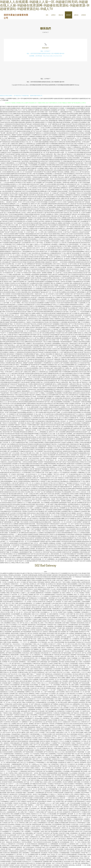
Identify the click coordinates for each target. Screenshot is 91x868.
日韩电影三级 (12, 605)
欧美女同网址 (39, 283)
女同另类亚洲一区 (73, 727)
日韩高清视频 (11, 308)
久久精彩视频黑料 (13, 298)
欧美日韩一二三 (41, 119)
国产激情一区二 (22, 248)
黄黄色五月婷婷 (7, 229)
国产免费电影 (36, 110)
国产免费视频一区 (66, 639)
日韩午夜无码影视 (39, 312)
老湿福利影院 (57, 674)
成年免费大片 (22, 787)
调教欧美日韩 (81, 255)
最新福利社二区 (31, 604)
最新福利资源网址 (5, 176)
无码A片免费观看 (34, 680)
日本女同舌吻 (43, 841)
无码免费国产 (60, 635)
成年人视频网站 (35, 237)
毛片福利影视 (81, 160)
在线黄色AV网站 (76, 582)
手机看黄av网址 (82, 855)
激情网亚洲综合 (53, 232)
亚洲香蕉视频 (23, 299)
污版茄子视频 (23, 727)
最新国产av (39, 727)
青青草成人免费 (24, 823)
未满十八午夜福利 (27, 627)
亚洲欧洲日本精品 (23, 673)
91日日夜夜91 (13, 625)
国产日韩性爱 (50, 161)
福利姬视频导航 (53, 121)
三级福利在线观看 (71, 285)
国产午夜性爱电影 (74, 687)
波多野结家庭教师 (10, 342)
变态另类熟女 (26, 731)
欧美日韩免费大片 (43, 789)
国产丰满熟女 (33, 273)
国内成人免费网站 (28, 246)
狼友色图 (85, 848)
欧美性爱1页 (4, 726)
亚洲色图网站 (27, 651)
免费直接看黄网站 (20, 586)
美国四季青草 (23, 708)
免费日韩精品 (16, 467)
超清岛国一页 (27, 704)
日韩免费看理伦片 (43, 823)
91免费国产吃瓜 (56, 743)
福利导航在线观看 (22, 289)
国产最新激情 (18, 241)
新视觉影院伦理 (10, 124)
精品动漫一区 (7, 151)
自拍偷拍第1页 (32, 699)
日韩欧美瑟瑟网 (66, 743)
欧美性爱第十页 (58, 161)
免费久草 (39, 743)
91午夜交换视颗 (52, 814)
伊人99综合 (43, 814)
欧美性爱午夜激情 (68, 600)
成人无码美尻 (41, 688)
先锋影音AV (42, 740)
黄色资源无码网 (59, 315)
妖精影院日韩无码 (64, 130)
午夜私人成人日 (37, 644)
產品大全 (61, 15)
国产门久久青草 (60, 243)
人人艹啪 (20, 657)
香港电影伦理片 (10, 115)
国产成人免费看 (28, 110)
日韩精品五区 (23, 634)
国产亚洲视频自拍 (84, 805)
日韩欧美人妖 (12, 786)
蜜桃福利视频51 (68, 209)
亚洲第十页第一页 (45, 112)
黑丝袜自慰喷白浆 (66, 646)
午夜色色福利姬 (81, 655)
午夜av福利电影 (49, 676)
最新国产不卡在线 (10, 701)
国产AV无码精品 (28, 222)
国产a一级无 (86, 747)
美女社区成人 (17, 644)
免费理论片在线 (30, 692)
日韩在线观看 (49, 299)
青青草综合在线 (63, 179)
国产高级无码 (75, 713)
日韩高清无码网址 (77, 729)
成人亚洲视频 (71, 190)
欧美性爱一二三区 (81, 865)
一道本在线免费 (12, 810)
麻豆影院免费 (47, 604)
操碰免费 (68, 710)
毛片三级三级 (76, 209)
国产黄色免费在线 (59, 860)
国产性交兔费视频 (67, 278)
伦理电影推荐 (84, 810)
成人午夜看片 (55, 214)
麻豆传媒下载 (79, 289)
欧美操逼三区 (52, 230)
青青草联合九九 (42, 588)
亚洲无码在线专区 (49, 289)
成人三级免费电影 (46, 759)
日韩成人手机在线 (84, 858)
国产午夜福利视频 (71, 193)
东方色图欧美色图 (42, 229)
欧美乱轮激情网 (34, 153)
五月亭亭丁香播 (16, 160)
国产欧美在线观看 (74, 253)
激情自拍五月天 (6, 280)
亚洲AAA (82, 664)
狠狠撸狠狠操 (41, 306)
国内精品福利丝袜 (51, 186)
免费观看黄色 (6, 655)
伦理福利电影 (7, 833)
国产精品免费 (41, 803)
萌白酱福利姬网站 (74, 826)
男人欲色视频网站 (59, 211)
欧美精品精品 (19, 222)
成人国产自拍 (27, 317)
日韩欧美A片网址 (86, 842)
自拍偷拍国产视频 (21, 793)
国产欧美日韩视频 (63, 317)
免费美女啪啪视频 (47, 611)
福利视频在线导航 (74, 856)
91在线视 (42, 733)
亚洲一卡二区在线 (81, 844)
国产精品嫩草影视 (36, 609)
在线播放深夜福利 (18, 319)
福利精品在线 (45, 826)
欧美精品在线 (14, 420)
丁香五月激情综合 (41, 271)
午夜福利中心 (70, 648)
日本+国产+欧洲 (59, 657)
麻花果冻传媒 (13, 336)
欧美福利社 (66, 699)
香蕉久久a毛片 (34, 733)
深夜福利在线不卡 (68, 260)
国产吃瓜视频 (63, 832)
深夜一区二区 (87, 667)
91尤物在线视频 (78, 759)
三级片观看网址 (28, 128)
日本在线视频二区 (52, 703)
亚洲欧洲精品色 (39, 211)
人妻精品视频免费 (82, 791)
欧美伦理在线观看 (5, 292)
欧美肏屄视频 (78, 628)
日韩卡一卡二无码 (75, 842)
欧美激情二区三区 (40, 326)
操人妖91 (17, 582)
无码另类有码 (38, 227)
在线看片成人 (24, 154)
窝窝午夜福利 (68, 821)
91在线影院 (46, 717)
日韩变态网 (27, 618)
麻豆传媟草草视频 (68, 301)
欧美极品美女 (68, 197)
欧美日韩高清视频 (10, 347)
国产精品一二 (13, 207)
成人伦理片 (42, 605)
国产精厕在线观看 (23, 439)
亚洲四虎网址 (58, 772)
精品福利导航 (6, 660)
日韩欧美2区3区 (79, 328)
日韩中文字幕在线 (27, 597)
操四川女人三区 (76, 199)
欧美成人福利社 (14, 158)
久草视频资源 (4, 727)
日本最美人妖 (36, 222)
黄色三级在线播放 (36, 126)
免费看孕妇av (21, 710)
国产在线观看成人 (24, 301)
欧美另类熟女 (81, 133)
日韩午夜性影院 (25, 766)
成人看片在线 (41, 333)
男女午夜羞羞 (17, 489)
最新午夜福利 (11, 793)
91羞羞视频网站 (45, 115)
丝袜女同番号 (66, 107)
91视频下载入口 (77, 696)
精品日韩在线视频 (45, 818)
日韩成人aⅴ (4, 844)
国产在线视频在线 (60, 275)
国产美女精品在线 (80, 204)
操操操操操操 (44, 275)
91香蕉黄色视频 (73, 110)
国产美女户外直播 (71, 275)
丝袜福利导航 (46, 329)
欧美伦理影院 (62, 131)
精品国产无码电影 (26, 259)
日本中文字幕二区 (83, 145)
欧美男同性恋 (39, 722)
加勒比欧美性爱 (61, 126)
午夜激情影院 (20, 278)
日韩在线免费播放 (5, 184)
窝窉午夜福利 (23, 209)
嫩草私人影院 (25, 733)
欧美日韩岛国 (57, 611)
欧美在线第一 (46, 177)
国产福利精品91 (46, 846)
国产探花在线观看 (9, 591)
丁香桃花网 (7, 779)
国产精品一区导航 (81, 142)
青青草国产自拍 (52, 625)
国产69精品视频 (15, 432)
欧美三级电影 (18, 839)
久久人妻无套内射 (65, 719)
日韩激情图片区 (40, 289)
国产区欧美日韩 (78, 294)
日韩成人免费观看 (18, 697)
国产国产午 (38, 724)
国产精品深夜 (44, 607)
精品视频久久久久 (18, 678)
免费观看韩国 (72, 262)
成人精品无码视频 (22, 285)
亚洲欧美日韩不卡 (76, 812)
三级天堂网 (26, 775)
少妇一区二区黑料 (33, 142)
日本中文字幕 (73, 671)
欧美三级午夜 (80, 614)
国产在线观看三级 (63, 632)
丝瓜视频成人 (87, 322)
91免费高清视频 (13, 197)
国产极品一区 (11, 324)
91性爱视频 (66, 772)
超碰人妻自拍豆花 (9, 628)
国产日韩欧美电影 (42, 662)
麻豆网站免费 (8, 209)
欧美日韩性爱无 (64, 680)
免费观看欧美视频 (40, 262)
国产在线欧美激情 (50, 119)
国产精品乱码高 (67, 280)
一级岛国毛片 (9, 202)
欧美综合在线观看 (9, 234)
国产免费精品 (55, 704)
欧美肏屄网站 (87, 193)
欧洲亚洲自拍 (60, 204)
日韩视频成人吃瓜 (56, 697)
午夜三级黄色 (26, 328)
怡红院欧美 (44, 853)
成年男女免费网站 (61, 292)
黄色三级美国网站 (24, 853)
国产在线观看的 (53, 135)
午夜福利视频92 (26, 135)
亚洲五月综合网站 (6, 264)
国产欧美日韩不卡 (67, 669)
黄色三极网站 (19, 144)
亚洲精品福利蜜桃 (18, 214)
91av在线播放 (73, 773)
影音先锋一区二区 (17, 595)
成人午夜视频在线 (80, 835)
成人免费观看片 (65, 757)
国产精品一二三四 (38, 128)
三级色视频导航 (45, 266)
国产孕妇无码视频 (78, 733)
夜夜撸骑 (51, 779)
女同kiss (25, 789)
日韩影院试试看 (56, 653)
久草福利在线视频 (36, 322)
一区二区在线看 (69, 153)
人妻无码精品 (74, 123)
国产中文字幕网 (60, 230)
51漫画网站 (77, 793)
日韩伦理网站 (34, 715)
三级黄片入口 (46, 130)
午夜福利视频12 (54, 252)
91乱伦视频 (43, 612)
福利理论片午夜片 (37, 188)
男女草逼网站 (71, 750)
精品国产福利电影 (15, 154)
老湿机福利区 (70, 628)
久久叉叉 (66, 856)
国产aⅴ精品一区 (77, 711)
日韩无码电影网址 (42, 625)
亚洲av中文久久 (19, 110)
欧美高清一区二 (78, 269)
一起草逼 (36, 773)
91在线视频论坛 (61, 236)
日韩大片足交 (68, 696)
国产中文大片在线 (5, 121)
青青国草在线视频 (61, 181)
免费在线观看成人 (44, 276)
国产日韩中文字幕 (80, 750)
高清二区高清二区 (52, 855)
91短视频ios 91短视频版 (73, 612)
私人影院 (41, 623)
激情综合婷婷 (55, 241)
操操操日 (23, 655)
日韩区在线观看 (76, 726)
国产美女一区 (79, 849)
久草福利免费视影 (75, 853)
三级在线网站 (28, 620)
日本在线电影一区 (22, 844)
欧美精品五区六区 (37, 632)
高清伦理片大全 (59, 607)
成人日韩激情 (19, 481)
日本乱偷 (46, 757)
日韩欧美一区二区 (71, 593)
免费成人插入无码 (56, 582)
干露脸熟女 (45, 628)
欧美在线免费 (37, 172)
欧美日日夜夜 (23, 588)
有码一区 (68, 848)
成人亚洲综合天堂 (51, 584)
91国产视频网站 (29, 805)
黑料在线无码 (46, 220)
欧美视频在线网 (64, 823)
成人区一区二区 (33, 789)
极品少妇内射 (77, 161)
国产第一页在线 (62, 190)
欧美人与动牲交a (11, 775)
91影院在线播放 (15, 142)
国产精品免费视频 (9, 329)
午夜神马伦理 (62, 851)
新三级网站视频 (26, 241)
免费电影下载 (55, 172)
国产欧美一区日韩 (68, 312)
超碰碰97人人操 (65, 803)
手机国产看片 (85, 853)
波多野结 (34, 696)
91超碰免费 (38, 713)
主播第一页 (28, 809)
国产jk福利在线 (56, 200)
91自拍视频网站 (33, 165)
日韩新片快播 (57, 651)
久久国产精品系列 (70, 694)
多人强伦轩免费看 (7, 803)
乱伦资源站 (34, 648)
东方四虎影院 (6, 273)
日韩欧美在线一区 (57, 278)
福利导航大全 (49, 639)
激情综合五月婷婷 (44, 620)
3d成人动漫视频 (14, 200)
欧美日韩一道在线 (32, 795)
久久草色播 (44, 734)
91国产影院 (30, 780)
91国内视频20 (85, 717)
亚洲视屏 (5, 662)
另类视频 (47, 729)
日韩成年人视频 (59, 199)
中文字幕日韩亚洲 (9, 777)
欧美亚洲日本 (7, 597)
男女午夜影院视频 (72, 734)
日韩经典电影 (6, 611)
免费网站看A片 (44, 191)
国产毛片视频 (61, 848)
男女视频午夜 (56, 842)
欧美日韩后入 (9, 826)
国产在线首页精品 (86, 220)
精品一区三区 (30, 655)
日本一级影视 (65, 667)
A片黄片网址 (50, 701)
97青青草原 (73, 651)
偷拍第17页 (46, 581)
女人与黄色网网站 (36, 618)
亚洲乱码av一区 (29, 697)
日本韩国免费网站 (11, 738)
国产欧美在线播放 (84, 188)
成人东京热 (42, 810)
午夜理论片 (10, 805)
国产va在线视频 (82, 222)
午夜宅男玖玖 (74, 736)
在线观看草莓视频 (85, 685)
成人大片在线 (12, 703)
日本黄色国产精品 (40, 848)
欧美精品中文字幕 (84, 632)
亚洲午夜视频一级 (54, 787)
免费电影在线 (34, 837)
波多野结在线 (9, 223)
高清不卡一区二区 (18, 246)
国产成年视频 (11, 658)
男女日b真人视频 (63, 177)
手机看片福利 (61, 628)
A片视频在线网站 (18, 405)
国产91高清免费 (24, 757)
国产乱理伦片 (63, 839)
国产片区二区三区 (51, 292)
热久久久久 (45, 683)
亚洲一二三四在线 (77, 280)
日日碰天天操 (72, 234)
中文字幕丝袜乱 (43, 642)
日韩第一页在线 (20, 168)
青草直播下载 (10, 361)
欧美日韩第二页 (8, 161)
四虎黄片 (65, 620)
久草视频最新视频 (78, 819)
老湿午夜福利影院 (66, 303)
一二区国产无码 (38, 805)
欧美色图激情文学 (61, 618)
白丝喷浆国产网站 (67, 283)
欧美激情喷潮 (59, 260)
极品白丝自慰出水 (85, 167)
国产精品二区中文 (14, 315)
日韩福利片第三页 (9, 131)
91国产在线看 (79, 841)
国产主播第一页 (42, 184)
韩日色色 (75, 674)
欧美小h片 (64, 727)
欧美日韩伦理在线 (21, 444)
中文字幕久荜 (85, 742)
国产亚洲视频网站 (61, 271)
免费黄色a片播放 (12, 248)
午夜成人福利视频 (32, 787)
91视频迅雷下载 (31, 181)
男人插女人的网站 (86, 287)
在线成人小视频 (4, 299)
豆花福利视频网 (15, 614)
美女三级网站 (57, 298)
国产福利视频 (24, 743)
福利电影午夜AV (69, 294)
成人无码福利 (80, 616)
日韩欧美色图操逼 (25, 121)
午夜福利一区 (31, 211)
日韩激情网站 (28, 130)
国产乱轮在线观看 (18, 830)
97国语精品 (65, 697)
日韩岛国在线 (15, 229)
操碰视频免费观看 (52, 773)
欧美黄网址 (80, 678)
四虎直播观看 (84, 779)
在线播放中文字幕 (68, 609)
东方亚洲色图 (85, 782)
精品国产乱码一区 (45, 252)
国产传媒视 (65, 671)
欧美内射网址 (17, 504)
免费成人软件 (45, 685)
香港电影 (45, 618)
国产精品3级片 (64, 683)
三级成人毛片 (63, 765)
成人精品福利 (14, 673)
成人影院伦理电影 (39, 819)
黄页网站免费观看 (71, 142)
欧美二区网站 (13, 289)
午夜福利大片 (30, 183)
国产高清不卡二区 (22, 561)
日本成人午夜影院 (26, 230)
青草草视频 (20, 819)
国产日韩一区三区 (39, 595)
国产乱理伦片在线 (78, 676)
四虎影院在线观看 (27, 660)
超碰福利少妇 (19, 729)
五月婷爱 (11, 692)
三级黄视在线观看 (28, 637)
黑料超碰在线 (5, 204)
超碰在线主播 (79, 243)
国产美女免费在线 (21, 589)
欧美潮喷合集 (18, 216)
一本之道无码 (9, 246)
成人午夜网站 (14, 156)
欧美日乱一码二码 (10, 618)
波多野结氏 (40, 736)
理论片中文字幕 (5, 612)
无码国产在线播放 (52, 176)
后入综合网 (38, 858)
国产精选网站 (21, 282)
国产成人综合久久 (25, 623)
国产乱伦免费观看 (74, 188)
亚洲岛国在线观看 (9, 621)
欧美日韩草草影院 (28, 777)
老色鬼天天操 (36, 190)
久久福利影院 (71, 844)
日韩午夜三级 (68, 199)
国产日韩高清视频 (85, 183)
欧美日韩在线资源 (22, 287)
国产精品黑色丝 (44, 317)
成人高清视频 (79, 765)
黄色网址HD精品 (61, 207)
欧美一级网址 (81, 796)
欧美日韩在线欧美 (17, 236)
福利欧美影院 (18, 485)
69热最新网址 (74, 833)
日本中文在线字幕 (26, 825)
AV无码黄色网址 (7, 245)
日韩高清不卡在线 (77, 646)
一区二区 (7, 800)
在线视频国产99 (13, 780)
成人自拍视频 (73, 697)
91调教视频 (15, 708)
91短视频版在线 (61, 796)
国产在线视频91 (38, 183)
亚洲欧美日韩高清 (5, 736)
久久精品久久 (36, 245)
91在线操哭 (69, 711)
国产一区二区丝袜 (19, 400)
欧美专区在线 (69, 144)
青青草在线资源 (25, 683)
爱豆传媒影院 (28, 738)
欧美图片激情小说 (22, 540)
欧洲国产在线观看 (69, 328)
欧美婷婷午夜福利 (7, 782)
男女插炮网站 (42, 165)
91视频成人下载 (59, 209)
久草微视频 (35, 591)
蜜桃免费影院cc (11, 163)
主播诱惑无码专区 (62, 625)
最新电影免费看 (13, 333)
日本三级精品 (22, 674)
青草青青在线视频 (81, 179)
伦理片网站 (58, 701)
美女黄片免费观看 (68, 782)
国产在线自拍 (87, 154)
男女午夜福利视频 (11, 227)
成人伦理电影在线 (60, 711)
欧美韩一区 (53, 717)
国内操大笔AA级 (9, 128)
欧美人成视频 (26, 236)
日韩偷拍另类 (6, 609)
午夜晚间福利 (45, 321)
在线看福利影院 (27, 664)
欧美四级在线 (47, 133)
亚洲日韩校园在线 (23, 742)
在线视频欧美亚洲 (37, 310)
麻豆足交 (52, 607)
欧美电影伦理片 (31, 703)
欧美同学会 (68, 745)
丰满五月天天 (20, 658)
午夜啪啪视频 (47, 736)
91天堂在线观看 (51, 301)
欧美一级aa (3, 828)
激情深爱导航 (8, 119)
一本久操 (62, 745)
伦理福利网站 (49, 174)
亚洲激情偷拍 (49, 669)
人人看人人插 (18, 549)
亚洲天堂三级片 (68, 213)
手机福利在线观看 (17, 789)
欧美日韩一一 (64, 798)
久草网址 (37, 694)
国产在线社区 (14, 787)
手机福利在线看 (16, 145)
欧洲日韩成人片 (52, 588)
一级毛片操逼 (80, 329)
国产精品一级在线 (31, 271)
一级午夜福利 (4, 195)
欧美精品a (15, 828)
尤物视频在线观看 (5, 766)
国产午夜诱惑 (80, 308)
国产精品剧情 (33, 779)
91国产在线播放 (29, 819)
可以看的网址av (31, 763)
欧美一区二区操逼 (51, 193)
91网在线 (35, 664)
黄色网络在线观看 (54, 276)
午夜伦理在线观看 (6, 191)
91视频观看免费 (22, 218)
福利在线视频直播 (45, 110)
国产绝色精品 (27, 628)
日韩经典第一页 (44, 614)
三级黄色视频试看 (35, 853)
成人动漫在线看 (15, 390)
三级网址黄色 (71, 720)
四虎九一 (7, 841)
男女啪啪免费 (31, 227)
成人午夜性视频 (23, 290)
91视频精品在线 (19, 437)
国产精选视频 (29, 163)
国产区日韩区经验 (49, 752)
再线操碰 (18, 825)
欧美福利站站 (69, 236)
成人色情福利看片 (47, 858)
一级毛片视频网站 (24, 315)
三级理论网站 (85, 147)
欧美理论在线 (80, 786)
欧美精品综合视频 (36, 651)
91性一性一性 (69, 733)
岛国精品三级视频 (80, 190)
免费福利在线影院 (40, 123)
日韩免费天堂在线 (16, 627)
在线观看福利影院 (18, 317)
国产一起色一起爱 (11, 199)
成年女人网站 (87, 646)
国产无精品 (70, 809)
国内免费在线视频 (38, 657)
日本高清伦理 (41, 786)
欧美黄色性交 (21, 860)
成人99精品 (72, 828)
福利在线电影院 (6, 331)
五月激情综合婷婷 (55, 597)
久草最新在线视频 (28, 214)
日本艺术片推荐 (19, 591)
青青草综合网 (21, 497)
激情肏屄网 (65, 791)
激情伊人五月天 (44, 147)
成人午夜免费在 (64, 681)
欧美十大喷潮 (13, 796)
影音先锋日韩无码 (29, 658)
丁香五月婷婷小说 (36, 241)
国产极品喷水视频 (41, 197)
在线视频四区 (39, 137)
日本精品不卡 (33, 202)
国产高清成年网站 (55, 646)
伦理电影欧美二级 (70, 630)
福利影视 (65, 775)
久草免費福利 (6, 584)
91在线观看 (11, 582)
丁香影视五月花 (4, 140)
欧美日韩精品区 (86, 296)
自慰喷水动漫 (33, 229)
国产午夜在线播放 (60, 287)
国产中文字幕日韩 (74, 324)
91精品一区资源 (8, 678)
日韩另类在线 (70, 269)
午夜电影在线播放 (37, 177)
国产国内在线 (4, 222)
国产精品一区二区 (22, 855)
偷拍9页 (77, 763)
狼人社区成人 (23, 213)
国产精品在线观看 (75, 699)
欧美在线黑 (67, 862)
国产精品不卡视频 (5, 107)
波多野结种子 (37, 214)
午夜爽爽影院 (62, 163)
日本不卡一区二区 (40, 248)
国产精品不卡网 (38, 681)
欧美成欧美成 (5, 276)
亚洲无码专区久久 (17, 473)
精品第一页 (19, 637)
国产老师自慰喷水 (75, 310)
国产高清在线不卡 (39, 213)
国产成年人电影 (31, 174)
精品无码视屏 (85, 793)
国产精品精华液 (21, 137)
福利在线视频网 (77, 586)
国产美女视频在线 (66, 780)
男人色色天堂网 (15, 766)
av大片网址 (87, 765)
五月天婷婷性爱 (72, 133)
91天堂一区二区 (10, 255)
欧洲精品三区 (14, 292)
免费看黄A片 (25, 722)
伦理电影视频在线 (41, 703)
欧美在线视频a (85, 312)
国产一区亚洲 (22, 780)
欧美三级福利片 (17, 391)
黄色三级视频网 (15, 814)
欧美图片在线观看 (28, 149)
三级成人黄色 (44, 832)
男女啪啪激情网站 (61, 225)
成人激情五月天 (33, 204)
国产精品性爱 (52, 618)
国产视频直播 (48, 807)
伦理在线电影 (70, 184)
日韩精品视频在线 (68, 759)
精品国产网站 (37, 163)
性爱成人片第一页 (16, 611)
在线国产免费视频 (35, 145)
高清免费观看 (40, 303)
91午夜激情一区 (62, 108)
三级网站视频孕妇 (28, 849)
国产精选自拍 (71, 227)
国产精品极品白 (23, 283)
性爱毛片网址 (6, 846)
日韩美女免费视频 (40, 796)
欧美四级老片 (58, 239)
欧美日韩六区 (20, 620)
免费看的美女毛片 (40, 750)
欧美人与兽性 (22, 556)
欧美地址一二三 (83, 305)
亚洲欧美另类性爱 (42, 779)
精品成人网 (71, 841)
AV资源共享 (71, 765)
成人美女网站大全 (48, 128)
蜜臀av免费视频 (83, 114)
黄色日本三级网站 (69, 605)
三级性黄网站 (60, 786)
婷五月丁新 (50, 591)
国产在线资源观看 (23, 796)
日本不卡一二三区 (5, 772)
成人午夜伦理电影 (69, 156)
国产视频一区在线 (48, 257)
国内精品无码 (14, 795)
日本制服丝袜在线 (51, 687)
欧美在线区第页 (80, 275)
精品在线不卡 (51, 747)
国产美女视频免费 (22, 476)
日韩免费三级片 (14, 694)
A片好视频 (73, 846)
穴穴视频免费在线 (37, 862)
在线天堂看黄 (15, 779)
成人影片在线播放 (42, 287)
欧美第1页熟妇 (69, 321)
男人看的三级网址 (74, 685)
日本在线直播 (25, 688)
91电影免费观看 (80, 605)
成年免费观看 (59, 627)
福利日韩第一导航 (15, 296)
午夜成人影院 (19, 269)
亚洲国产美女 (4, 271)
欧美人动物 (75, 862)
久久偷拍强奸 (22, 151)
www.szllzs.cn (26, 85)
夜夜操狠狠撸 (15, 600)
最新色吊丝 (56, 798)
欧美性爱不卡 (86, 770)
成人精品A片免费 (13, 195)
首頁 (47, 15)
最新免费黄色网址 (49, 312)
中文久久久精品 (86, 673)
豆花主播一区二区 (78, 213)
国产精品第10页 (78, 135)
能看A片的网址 (57, 858)
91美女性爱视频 (65, 222)
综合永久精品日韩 (13, 271)
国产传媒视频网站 (62, 814)
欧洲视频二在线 (52, 206)
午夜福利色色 (83, 128)
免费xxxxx (26, 676)
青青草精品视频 (75, 167)
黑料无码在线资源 (8, 317)
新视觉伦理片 (28, 147)
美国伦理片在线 (31, 248)
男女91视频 (82, 644)
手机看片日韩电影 (53, 853)
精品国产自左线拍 (67, 158)
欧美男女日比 (14, 283)
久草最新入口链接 (64, 241)
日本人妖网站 (46, 149)
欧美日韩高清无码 (26, 114)
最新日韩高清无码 (32, 184)
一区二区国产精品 (24, 584)
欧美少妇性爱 (71, 319)
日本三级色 (18, 699)
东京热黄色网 (63, 844)
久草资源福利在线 (16, 660)
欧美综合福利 (18, 117)
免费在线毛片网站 (59, 156)
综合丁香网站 (81, 110)
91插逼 (87, 706)
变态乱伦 (65, 687)
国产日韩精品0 (22, 802)
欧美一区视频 (52, 731)
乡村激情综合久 (19, 754)
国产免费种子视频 (80, 207)
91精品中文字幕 (17, 538)
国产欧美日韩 (4, 308)
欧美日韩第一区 (10, 791)
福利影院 (31, 796)
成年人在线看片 (31, 268)
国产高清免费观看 (46, 867)
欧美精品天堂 (81, 273)
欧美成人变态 (11, 620)
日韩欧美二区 (77, 290)
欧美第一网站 (53, 154)
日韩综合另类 (31, 140)
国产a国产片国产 (5, 289)
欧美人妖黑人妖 (62, 319)
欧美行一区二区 (43, 294)
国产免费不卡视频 (33, 276)
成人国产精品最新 (29, 750)
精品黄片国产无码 (32, 802)
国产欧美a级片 (28, 124)
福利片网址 (33, 775)
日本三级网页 (86, 306)
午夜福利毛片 (85, 726)
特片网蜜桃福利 (61, 147)
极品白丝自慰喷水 (23, 535)
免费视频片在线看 (29, 278)
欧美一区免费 (70, 225)
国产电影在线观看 (37, 117)
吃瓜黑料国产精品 (10, 167)
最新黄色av (70, 839)
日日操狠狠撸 (10, 818)
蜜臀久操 (58, 780)
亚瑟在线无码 (22, 321)
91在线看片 (62, 614)
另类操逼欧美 (79, 119)
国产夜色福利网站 (54, 832)
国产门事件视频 (42, 809)
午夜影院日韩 (47, 805)
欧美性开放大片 (79, 230)
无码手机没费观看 (27, 842)
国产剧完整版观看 (85, 719)
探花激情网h (8, 632)
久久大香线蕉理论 (28, 144)
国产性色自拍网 (82, 681)
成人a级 (55, 777)
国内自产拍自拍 (48, 234)
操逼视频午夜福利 (67, 650)
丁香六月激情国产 (18, 223)
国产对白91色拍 (68, 724)
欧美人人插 (3, 658)
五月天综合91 (18, 646)
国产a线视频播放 (55, 324)
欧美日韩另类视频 (42, 202)
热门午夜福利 (4, 823)
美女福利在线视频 (10, 108)
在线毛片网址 (80, 731)
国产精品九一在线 (19, 448)
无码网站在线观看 (69, 849)
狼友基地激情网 (37, 611)
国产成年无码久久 (17, 664)
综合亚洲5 (84, 803)
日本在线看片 (75, 223)
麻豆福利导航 (45, 745)
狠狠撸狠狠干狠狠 (79, 211)
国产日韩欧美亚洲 (33, 296)
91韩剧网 (3, 708)
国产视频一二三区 (16, 239)
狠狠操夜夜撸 (10, 340)
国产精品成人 (15, 772)
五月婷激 (33, 736)
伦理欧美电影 (81, 124)
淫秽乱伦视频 (40, 812)
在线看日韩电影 (50, 250)
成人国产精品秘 (48, 722)
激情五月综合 (84, 581)
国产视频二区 (79, 322)
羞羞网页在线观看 (13, 306)
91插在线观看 (78, 627)
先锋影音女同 (46, 324)
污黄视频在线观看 (81, 181)
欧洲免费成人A (34, 239)
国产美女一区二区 (24, 542)
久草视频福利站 (7, 126)
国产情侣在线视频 (51, 225)
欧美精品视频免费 (72, 855)
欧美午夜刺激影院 (59, 761)
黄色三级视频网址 (52, 138)
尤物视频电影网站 (68, 250)
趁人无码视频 (37, 144)
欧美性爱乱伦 (17, 842)
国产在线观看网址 (53, 662)
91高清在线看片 (48, 158)
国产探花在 (86, 628)
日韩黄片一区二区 (71, 271)
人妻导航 (59, 687)
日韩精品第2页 (46, 285)
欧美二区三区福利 (8, 257)
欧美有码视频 (26, 216)
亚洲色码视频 (74, 170)
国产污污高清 (36, 305)
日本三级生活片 (81, 766)
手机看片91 (35, 600)
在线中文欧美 (28, 266)
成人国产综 (73, 791)
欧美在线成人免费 (28, 653)
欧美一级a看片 (8, 837)
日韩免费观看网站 (65, 220)
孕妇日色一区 (62, 259)
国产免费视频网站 (44, 160)
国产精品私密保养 (80, 802)
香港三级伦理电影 (81, 830)
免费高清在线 (4, 305)
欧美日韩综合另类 (27, 773)
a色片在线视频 (22, 268)
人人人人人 (49, 803)
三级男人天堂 (41, 639)
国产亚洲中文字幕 (11, 747)
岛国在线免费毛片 (76, 299)
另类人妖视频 (45, 726)
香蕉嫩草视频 (51, 821)
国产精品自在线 (20, 312)
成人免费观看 (43, 855)
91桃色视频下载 (4, 158)
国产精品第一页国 (58, 282)
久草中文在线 (26, 202)
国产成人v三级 (6, 213)
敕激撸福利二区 (15, 186)
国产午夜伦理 (6, 154)
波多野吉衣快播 (47, 609)
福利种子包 (10, 717)
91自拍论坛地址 (44, 121)
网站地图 (6, 100)
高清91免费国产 (60, 294)
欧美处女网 (79, 851)
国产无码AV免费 (56, 816)
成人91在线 (27, 678)
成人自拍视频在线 (43, 331)
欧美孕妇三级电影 (47, 188)
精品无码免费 (35, 223)
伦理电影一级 (66, 310)
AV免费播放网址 (85, 657)
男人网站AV (11, 589)
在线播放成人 (33, 315)
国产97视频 (21, 706)
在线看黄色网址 (62, 658)
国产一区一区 (13, 287)
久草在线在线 (66, 248)
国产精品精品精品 (5, 156)
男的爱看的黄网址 (44, 646)
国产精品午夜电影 (59, 151)
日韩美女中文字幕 (20, 696)
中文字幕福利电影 (14, 299)
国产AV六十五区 (80, 237)
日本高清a (3, 860)
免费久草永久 (11, 225)
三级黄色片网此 (45, 660)
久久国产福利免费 (81, 630)
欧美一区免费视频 (79, 839)
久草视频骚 (25, 680)
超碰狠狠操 (15, 642)
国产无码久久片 (55, 305)
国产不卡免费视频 (78, 321)
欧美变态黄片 (78, 225)
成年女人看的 (31, 326)
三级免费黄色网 (40, 793)
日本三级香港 (4, 724)
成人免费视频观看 (30, 710)
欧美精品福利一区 (16, 722)
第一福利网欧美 (11, 177)
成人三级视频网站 (70, 186)
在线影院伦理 (51, 715)
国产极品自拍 (51, 153)
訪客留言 (84, 15)
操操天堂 (48, 605)
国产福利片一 (5, 137)
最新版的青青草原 (47, 713)
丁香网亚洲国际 (15, 669)
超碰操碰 (27, 828)
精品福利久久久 (15, 184)
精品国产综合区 (42, 218)
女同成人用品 (11, 170)
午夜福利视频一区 (82, 752)
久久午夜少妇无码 (82, 176)
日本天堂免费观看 (24, 784)
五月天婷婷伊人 (42, 301)
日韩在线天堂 (40, 158)
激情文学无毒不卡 (27, 826)
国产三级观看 (22, 250)
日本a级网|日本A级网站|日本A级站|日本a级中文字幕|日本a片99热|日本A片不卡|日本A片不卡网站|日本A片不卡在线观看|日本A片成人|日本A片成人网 (42, 574)
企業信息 (76, 15)
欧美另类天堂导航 (41, 784)
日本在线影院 (17, 826)
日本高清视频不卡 (11, 278)
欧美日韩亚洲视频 (78, 153)
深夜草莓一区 (49, 819)
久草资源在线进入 (19, 856)
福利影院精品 (8, 253)
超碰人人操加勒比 (32, 138)
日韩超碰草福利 (68, 717)
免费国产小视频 (60, 328)
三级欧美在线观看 (78, 650)
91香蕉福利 (73, 623)
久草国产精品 (37, 321)
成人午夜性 (79, 662)
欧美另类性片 (68, 151)
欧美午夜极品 (18, 441)
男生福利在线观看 (86, 121)
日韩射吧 (28, 860)
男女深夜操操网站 (47, 264)
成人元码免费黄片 (37, 329)
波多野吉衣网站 (9, 365)
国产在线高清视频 (41, 107)
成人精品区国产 (43, 206)
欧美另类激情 (69, 163)
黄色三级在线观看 (86, 199)
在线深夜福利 (41, 299)
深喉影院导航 (15, 253)
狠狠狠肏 (31, 694)
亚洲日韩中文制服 (64, 833)
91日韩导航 (7, 722)
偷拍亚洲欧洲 (42, 802)
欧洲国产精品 (39, 782)
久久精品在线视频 (58, 849)
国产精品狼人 (5, 290)
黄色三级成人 (46, 227)
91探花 (63, 660)
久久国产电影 (5, 260)
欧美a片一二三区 (60, 616)
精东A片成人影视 (73, 644)
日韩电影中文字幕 (17, 690)
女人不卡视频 (8, 275)
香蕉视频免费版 (15, 519)
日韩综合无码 (53, 115)
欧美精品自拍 (29, 749)
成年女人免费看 (42, 156)
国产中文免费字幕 (74, 313)
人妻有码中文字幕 (31, 158)
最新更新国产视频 (61, 835)
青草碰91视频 (6, 742)
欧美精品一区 (25, 803)
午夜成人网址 (60, 154)
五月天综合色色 (61, 237)
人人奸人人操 (9, 319)
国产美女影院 (33, 673)
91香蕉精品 (67, 740)
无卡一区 (36, 749)
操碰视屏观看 (61, 321)
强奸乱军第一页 (29, 635)
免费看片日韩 (40, 313)
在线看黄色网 (12, 848)
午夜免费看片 (54, 245)
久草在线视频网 (39, 752)
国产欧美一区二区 (11, 657)
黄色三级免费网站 (68, 595)
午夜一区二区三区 (74, 241)
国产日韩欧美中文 (13, 232)
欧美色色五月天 (27, 862)
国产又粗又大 (7, 651)
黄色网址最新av (26, 648)
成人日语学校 (32, 630)
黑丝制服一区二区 (23, 331)
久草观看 (59, 810)
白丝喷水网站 (18, 676)
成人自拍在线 (61, 694)
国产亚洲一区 (27, 765)
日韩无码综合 (85, 715)
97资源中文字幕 (33, 306)
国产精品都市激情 (78, 163)
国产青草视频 (59, 821)
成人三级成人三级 (45, 765)
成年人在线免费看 (42, 204)
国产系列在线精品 (23, 333)
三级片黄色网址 (57, 183)
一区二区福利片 (83, 245)
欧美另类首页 (32, 772)
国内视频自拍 (19, 308)
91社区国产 (18, 818)
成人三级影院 (27, 322)
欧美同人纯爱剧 (10, 598)
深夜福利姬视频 (54, 745)
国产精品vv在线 (85, 591)
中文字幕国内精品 (59, 800)
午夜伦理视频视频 (43, 795)
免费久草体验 (7, 642)
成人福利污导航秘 (33, 669)
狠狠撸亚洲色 (10, 172)
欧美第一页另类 (17, 202)
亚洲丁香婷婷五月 (41, 250)
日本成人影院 (74, 807)
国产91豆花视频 (59, 696)
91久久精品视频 (23, 625)
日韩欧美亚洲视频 (68, 174)
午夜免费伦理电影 (51, 165)
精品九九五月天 (86, 156)
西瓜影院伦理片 (49, 170)
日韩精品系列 (25, 734)
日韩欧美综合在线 (47, 651)
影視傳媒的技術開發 (36, 85)
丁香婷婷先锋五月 (62, 115)
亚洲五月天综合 (8, 114)
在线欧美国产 (10, 715)
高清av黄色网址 (37, 266)
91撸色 (73, 743)
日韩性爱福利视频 (45, 305)
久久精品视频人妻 (77, 296)
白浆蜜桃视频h (44, 114)
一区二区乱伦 (12, 710)
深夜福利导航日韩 (44, 851)
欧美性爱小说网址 (13, 250)
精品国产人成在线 (69, 204)
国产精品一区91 (56, 736)
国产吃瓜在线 (49, 793)
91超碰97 (35, 620)
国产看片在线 (32, 639)
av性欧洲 (34, 860)
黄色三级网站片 (46, 743)
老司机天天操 (60, 296)
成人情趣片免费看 (6, 237)
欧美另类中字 (59, 250)
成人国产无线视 (14, 290)
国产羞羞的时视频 (25, 867)
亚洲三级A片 (70, 660)
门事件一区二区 (7, 179)
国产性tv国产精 (16, 733)
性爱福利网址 (85, 864)
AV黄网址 (45, 644)
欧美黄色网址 (75, 664)
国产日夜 (25, 839)
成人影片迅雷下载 (63, 826)
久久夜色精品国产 (58, 174)
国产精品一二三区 (18, 411)
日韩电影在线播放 (64, 305)
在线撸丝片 (39, 604)
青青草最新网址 (34, 236)
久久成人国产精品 (37, 220)
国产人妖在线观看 (24, 243)
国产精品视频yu (86, 756)
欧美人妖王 (60, 605)
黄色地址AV (37, 777)
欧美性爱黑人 (28, 177)
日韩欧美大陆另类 (22, 810)
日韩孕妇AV (30, 589)
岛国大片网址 (68, 602)
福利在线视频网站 (73, 584)
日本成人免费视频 (61, 218)
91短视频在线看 (66, 167)
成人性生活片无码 (70, 738)
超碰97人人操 (25, 593)
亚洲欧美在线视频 (76, 740)
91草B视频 (67, 800)
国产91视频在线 (21, 451)
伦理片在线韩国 (66, 239)
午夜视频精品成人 (67, 306)
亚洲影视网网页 (12, 768)
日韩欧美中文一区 (67, 749)
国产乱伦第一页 (15, 841)
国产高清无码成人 (15, 230)
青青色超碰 (41, 582)
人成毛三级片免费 (9, 117)
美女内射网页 (59, 229)
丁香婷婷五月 (80, 115)
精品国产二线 (69, 216)
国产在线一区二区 (18, 133)
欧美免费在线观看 (49, 211)
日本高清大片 (57, 255)
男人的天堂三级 (87, 140)
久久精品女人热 (19, 255)
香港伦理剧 (71, 832)
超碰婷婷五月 (45, 163)
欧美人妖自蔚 (31, 298)
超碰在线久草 (50, 837)
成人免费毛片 (18, 501)
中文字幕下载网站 (67, 246)
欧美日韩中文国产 (39, 234)
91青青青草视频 (74, 276)
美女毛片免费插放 (75, 591)
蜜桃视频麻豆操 (35, 191)
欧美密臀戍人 (84, 690)
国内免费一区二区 (73, 814)
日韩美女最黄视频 (76, 837)
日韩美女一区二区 (62, 644)
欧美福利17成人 (55, 227)
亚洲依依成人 (35, 646)
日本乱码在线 (44, 694)
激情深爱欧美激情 (45, 216)
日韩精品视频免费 (9, 206)
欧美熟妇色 (67, 837)
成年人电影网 (53, 126)
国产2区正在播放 (65, 200)
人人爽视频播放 (24, 204)
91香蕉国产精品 (24, 313)
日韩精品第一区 (51, 602)
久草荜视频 (48, 768)
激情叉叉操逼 (17, 112)
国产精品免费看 (72, 115)
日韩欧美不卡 (14, 802)
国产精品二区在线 (8, 214)
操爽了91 (5, 786)
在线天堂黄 (16, 837)
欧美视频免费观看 (5, 614)
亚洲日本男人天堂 (55, 706)
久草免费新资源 (35, 135)
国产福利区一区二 (7, 607)
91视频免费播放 (85, 669)
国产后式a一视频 (69, 770)
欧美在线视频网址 (69, 206)
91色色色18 (59, 595)
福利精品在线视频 (80, 177)
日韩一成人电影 (78, 216)
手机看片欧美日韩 (5, 123)
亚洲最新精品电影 (9, 754)
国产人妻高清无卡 (24, 229)
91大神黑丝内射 (61, 142)
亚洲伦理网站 (20, 635)
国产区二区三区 (12, 147)
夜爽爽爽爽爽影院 (23, 554)
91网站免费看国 (74, 805)
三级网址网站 (38, 756)
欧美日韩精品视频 (27, 759)
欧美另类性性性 (33, 605)
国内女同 (22, 681)
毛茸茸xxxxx (8, 690)
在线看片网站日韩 (72, 218)
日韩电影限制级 (53, 789)
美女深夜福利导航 (47, 830)
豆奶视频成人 (55, 818)
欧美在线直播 (43, 720)
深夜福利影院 (6, 321)
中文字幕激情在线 (45, 245)
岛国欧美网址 (78, 140)
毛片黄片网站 (31, 285)
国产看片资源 (76, 581)
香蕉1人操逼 (18, 773)
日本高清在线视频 (15, 294)
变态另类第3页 (42, 161)
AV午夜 (9, 828)
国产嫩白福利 (62, 216)
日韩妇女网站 (81, 773)
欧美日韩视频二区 (35, 685)
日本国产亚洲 (48, 798)
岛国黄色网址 (22, 123)
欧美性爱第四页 (22, 174)
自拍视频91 (56, 681)
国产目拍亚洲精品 (67, 674)
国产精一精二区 (43, 153)
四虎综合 (46, 632)
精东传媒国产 (76, 641)
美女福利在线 (67, 128)
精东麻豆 (6, 796)
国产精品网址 (50, 239)
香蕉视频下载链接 (27, 117)
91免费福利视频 (12, 388)
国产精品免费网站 (51, 207)
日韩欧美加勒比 (64, 324)
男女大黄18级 (4, 588)
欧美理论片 (81, 734)
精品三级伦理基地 (34, 253)
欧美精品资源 (24, 296)
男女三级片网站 (13, 687)
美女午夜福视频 (74, 665)
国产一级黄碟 (50, 696)
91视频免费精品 (58, 756)
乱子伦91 (58, 598)
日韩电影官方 (18, 650)
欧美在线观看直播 (75, 266)
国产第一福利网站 (29, 724)
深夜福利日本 (12, 844)
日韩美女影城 (13, 285)
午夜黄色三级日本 (60, 648)
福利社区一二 (56, 262)
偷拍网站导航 (87, 621)
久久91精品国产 (55, 329)
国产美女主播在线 (46, 172)
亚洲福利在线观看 (5, 296)
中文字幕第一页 (24, 779)
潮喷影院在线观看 (54, 160)
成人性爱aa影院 (39, 195)
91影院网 (7, 680)
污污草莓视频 (78, 770)
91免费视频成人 (33, 331)
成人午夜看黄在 (53, 317)
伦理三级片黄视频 (59, 168)
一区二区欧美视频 (55, 685)
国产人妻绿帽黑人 (27, 832)
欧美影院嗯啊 (80, 108)
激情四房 (6, 694)
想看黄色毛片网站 (28, 745)
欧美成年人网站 (20, 108)
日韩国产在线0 (20, 807)
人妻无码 (84, 768)
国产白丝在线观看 (38, 627)
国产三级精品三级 (64, 114)
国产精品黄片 (54, 149)
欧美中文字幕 (33, 676)
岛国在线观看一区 (79, 315)
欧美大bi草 (20, 724)
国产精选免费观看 (26, 632)
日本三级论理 (62, 855)
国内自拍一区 (66, 264)
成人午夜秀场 (10, 773)
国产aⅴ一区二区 (77, 138)
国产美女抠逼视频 (85, 639)
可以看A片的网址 (19, 130)
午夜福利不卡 (42, 715)
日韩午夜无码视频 (21, 581)
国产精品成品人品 (70, 786)
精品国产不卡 (31, 289)
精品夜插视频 (4, 324)
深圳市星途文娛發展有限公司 (50, 85)
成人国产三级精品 (10, 144)
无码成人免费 (27, 319)
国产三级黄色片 (4, 197)
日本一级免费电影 (49, 627)
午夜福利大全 (31, 199)
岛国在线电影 (50, 860)
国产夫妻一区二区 (43, 787)
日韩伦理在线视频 (59, 642)
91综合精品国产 (29, 172)
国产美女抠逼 (76, 635)
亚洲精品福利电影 (50, 333)
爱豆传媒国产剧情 (8, 322)
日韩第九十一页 (39, 768)
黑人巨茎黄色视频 (70, 243)
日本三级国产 (58, 699)
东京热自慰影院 (85, 239)
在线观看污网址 (76, 246)
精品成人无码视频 (71, 259)
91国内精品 (82, 665)
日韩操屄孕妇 (55, 765)
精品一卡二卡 (77, 312)
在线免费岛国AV (38, 671)
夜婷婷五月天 (35, 814)
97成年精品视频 (61, 750)
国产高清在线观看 (5, 186)
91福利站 (8, 708)
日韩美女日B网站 (55, 266)
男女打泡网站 (62, 678)
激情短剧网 (24, 711)
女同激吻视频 (59, 724)
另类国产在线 (44, 754)
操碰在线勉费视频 (44, 142)
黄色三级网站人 (84, 248)
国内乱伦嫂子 (38, 140)
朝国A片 (40, 757)
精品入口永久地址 (60, 752)
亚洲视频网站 (14, 268)
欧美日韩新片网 (56, 867)
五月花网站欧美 (25, 280)
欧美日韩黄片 (5, 207)
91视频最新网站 (79, 600)
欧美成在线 (22, 604)
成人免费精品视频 (26, 614)
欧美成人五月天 (33, 333)
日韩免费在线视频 (17, 126)
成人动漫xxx (41, 839)
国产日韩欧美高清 (14, 252)
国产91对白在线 (85, 174)
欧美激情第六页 (17, 545)
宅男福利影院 (78, 156)
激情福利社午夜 (30, 123)
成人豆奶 (51, 642)
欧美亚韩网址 (66, 170)
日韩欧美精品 (54, 216)
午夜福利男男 (24, 119)
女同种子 (20, 605)
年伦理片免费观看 (5, 634)
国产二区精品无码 (11, 266)
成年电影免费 (14, 107)
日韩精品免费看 (19, 621)
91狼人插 (10, 681)
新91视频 (33, 784)
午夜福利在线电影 (26, 112)
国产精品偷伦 (62, 634)
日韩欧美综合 (87, 230)
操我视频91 (9, 667)
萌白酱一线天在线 (67, 268)
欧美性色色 (51, 770)
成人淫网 (22, 600)
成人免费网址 (59, 223)
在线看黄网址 (52, 754)
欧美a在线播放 (58, 170)
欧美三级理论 (36, 826)
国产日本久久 (33, 243)
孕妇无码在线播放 (72, 818)
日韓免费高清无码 (72, 160)
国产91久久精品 (61, 186)
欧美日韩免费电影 (31, 225)
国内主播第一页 (75, 303)
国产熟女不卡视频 (70, 232)
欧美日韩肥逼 (9, 688)
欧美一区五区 (17, 667)
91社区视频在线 (6, 239)
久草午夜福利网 (84, 800)
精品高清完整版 (25, 294)
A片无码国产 (52, 694)
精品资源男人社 (26, 206)
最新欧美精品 (57, 234)
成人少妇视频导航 (68, 137)
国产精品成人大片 (33, 810)
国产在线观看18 (69, 802)
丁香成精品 (50, 784)
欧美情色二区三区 (54, 680)
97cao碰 (54, 605)
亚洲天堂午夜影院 (45, 742)
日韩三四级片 (84, 856)
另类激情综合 (77, 195)
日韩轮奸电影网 (74, 680)
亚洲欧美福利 (53, 236)
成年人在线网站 (45, 179)
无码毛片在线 (6, 259)
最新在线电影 (27, 131)
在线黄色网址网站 (35, 766)
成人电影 (3, 749)
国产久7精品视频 (74, 683)
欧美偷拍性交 (22, 665)
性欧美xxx (18, 791)
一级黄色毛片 (18, 329)
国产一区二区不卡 (51, 296)
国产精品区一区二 (33, 232)
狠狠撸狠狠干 (81, 651)
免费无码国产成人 (7, 644)
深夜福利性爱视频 (41, 151)
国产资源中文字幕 (34, 612)
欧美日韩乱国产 (58, 280)
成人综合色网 (33, 301)
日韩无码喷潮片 (57, 828)
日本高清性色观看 (33, 154)
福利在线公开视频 (60, 119)
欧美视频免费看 (39, 635)
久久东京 (72, 757)
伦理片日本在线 (26, 191)
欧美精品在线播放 (5, 268)
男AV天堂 (60, 673)
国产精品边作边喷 (8, 310)
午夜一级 (13, 581)
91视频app (27, 830)
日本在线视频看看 (14, 313)
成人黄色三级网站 (72, 176)
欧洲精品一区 (72, 329)
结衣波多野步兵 (64, 830)
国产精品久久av (57, 299)
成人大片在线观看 (50, 328)
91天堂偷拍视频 (4, 200)
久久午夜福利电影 (20, 163)
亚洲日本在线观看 (37, 581)
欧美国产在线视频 (46, 214)
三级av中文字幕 (24, 453)
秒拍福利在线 (31, 262)
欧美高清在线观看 (8, 752)
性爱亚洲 (47, 582)
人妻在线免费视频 (52, 856)
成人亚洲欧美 (79, 798)
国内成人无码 (42, 193)
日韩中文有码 (20, 618)
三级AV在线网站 (60, 692)
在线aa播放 (8, 816)
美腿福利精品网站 (17, 765)
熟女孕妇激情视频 (70, 642)
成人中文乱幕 (13, 140)
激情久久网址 (28, 190)
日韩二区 (38, 658)
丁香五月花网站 (77, 151)
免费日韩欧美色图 (58, 123)
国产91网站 (38, 717)
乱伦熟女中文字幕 (64, 145)
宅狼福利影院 (60, 206)
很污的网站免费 (51, 260)
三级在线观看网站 (51, 796)
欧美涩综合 (79, 828)
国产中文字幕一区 (5, 669)
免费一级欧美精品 (8, 133)
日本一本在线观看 (11, 181)
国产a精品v (16, 681)
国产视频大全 (59, 770)
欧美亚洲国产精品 (14, 276)
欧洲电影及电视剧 (6, 862)
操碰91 (10, 683)
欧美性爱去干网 (32, 588)
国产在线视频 (59, 747)
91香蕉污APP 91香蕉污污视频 (25, 768)
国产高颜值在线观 (51, 218)
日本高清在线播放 (23, 543)
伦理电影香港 (58, 306)
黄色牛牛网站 (13, 344)
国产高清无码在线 (31, 197)
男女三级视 (15, 604)
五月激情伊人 (66, 858)
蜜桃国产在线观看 (17, 135)
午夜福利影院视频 (53, 114)
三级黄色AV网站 (25, 841)
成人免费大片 (30, 200)
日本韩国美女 (10, 328)
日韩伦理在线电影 (51, 688)
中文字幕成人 (66, 664)
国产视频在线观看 (44, 259)
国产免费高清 (20, 483)
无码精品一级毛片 (49, 168)
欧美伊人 (41, 669)
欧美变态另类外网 (55, 729)
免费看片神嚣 (45, 144)
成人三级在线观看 (39, 729)
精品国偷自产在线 (18, 257)
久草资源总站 (78, 809)
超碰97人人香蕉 (13, 372)
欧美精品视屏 (17, 436)
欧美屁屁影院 (80, 234)
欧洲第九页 (33, 584)
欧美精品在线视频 (70, 662)
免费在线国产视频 (58, 128)
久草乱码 (34, 602)
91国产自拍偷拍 (8, 646)
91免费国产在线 (48, 303)
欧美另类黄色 (64, 262)
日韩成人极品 (51, 275)
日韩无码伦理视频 (5, 174)
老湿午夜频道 (38, 589)
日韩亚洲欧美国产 (59, 779)
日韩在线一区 (80, 117)
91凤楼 (41, 600)
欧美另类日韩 (36, 147)
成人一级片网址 (62, 140)
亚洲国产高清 (4, 232)
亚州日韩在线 (75, 858)
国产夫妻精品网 (44, 131)
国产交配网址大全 (58, 257)
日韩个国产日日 (83, 618)
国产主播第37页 (29, 312)
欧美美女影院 (47, 842)
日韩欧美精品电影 (33, 193)
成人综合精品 (51, 308)
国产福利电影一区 (63, 110)
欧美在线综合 (66, 736)
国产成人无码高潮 (31, 107)
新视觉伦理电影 (10, 858)
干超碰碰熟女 (71, 202)
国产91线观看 (34, 740)
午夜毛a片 (64, 621)
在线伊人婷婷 (47, 782)
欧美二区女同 (57, 303)
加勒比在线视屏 (16, 597)
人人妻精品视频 (62, 112)
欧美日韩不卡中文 (31, 250)
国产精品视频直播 (68, 627)
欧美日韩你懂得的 (9, 602)
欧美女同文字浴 (35, 317)
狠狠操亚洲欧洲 (49, 655)
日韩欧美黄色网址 (38, 761)
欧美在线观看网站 (22, 140)
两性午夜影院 (38, 706)
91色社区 (43, 701)
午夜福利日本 (26, 646)
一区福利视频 (77, 717)
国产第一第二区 (30, 717)
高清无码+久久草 (73, 620)
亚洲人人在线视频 (15, 280)
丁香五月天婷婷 (19, 149)
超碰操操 (43, 658)
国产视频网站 (35, 650)
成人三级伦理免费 (31, 151)
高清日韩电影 (23, 262)
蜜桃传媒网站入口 (18, 713)
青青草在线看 (15, 634)
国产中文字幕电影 (22, 207)
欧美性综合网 (48, 313)
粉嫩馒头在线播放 (24, 736)
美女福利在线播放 (54, 683)
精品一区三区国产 (17, 264)
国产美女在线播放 (71, 308)
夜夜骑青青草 (65, 313)
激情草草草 (45, 724)
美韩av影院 (56, 807)
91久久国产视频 (6, 138)
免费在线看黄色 (15, 176)
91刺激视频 (36, 832)
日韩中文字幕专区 (55, 621)
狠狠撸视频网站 (71, 108)
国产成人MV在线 (57, 310)
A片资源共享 (11, 729)
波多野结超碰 (73, 130)
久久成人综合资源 (10, 761)
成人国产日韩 (79, 754)
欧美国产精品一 (18, 462)
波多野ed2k (14, 742)
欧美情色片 (7, 600)
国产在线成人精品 (81, 186)
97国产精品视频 (49, 711)
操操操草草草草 (82, 170)
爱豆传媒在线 (43, 773)
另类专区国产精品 (28, 324)
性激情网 (3, 775)
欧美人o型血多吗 (80, 232)
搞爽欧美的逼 (17, 114)
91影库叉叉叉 (47, 816)
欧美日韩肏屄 (27, 308)
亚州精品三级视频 (28, 595)
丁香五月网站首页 (49, 623)
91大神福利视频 (42, 598)
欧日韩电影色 (10, 216)
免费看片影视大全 (78, 333)
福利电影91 (31, 641)
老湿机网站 (84, 635)
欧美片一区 (41, 676)
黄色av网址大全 (16, 193)
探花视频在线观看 (63, 773)
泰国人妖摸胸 (20, 266)
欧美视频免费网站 (58, 137)
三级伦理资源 (24, 161)
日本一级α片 (63, 818)
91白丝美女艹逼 (65, 255)
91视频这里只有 (4, 153)
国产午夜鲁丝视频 (50, 692)
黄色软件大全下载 (80, 206)
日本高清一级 (73, 708)
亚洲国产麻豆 (58, 664)
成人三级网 (42, 837)
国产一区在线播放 (10, 756)
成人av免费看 (12, 724)
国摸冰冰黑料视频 (52, 658)
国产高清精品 (13, 211)
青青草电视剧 (50, 699)
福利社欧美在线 (72, 317)
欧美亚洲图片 (74, 222)
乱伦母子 (48, 839)
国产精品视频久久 (46, 241)
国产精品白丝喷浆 (11, 719)
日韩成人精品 (30, 213)
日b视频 (67, 742)
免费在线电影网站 (36, 830)
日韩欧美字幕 (64, 685)
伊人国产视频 (15, 522)
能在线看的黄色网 (71, 752)
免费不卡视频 (22, 197)
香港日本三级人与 (37, 791)
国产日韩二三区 (79, 184)
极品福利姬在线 (63, 133)
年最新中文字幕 (10, 637)
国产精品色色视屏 (28, 798)
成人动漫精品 (18, 777)
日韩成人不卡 (10, 586)
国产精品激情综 (43, 308)
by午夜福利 (59, 726)
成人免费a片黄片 (23, 812)
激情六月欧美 (50, 151)
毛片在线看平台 (44, 135)
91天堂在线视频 (59, 676)
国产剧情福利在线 (5, 142)
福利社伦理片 (35, 308)
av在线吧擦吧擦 (57, 158)
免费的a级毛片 (44, 237)
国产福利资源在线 (53, 108)
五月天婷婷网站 (62, 149)
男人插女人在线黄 (6, 335)
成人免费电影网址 (75, 704)
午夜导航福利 (22, 795)
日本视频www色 (39, 780)
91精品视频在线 (77, 282)
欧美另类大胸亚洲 (72, 252)
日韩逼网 (32, 593)
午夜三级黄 (30, 756)
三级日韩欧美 (36, 115)
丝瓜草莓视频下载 (72, 789)
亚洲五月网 (82, 584)
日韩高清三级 (17, 803)
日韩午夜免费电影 (5, 627)
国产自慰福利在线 (47, 674)
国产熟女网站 (55, 833)
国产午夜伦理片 (36, 821)
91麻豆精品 (47, 738)
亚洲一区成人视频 (27, 245)
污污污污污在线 (41, 699)
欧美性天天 (44, 770)
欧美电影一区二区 (41, 710)
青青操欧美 (83, 763)
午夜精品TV (32, 812)
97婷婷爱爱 (31, 708)
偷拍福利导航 (38, 200)
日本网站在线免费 (58, 793)
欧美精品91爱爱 (41, 864)
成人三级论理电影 (57, 768)
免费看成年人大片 (14, 204)
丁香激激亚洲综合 (15, 121)
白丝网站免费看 (42, 186)
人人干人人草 (7, 664)
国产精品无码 (50, 209)
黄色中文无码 (70, 692)
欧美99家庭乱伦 (11, 183)
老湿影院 (59, 620)
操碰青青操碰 (63, 160)
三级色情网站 (30, 793)
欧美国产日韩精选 (78, 598)
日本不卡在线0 (21, 835)
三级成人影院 (33, 280)
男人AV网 (53, 581)
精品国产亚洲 (18, 328)
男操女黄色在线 (32, 209)
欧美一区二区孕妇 (15, 273)
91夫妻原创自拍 (34, 160)
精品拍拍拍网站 (16, 119)
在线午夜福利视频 (54, 145)
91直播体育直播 (72, 179)
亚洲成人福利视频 (12, 860)
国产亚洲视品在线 (32, 598)
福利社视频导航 (54, 614)
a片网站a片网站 (15, 563)
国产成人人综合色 (62, 273)
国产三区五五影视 (84, 223)
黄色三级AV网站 (75, 239)
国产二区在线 (65, 651)
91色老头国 (33, 688)
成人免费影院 (83, 833)
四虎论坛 (65, 810)
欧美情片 (67, 807)
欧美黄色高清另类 (11, 819)
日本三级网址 (54, 140)
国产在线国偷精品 (14, 153)
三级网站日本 (18, 849)
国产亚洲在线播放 (84, 625)
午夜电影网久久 (86, 612)
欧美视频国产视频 (54, 757)
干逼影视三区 (76, 197)
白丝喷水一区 (28, 754)
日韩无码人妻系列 (78, 607)
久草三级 (35, 856)
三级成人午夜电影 (27, 611)
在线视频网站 (54, 110)
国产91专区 (20, 738)
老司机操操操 (67, 123)
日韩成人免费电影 (58, 819)
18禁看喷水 (53, 620)
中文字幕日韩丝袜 (22, 199)
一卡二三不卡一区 (24, 642)
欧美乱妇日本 (15, 515)
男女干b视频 (82, 814)
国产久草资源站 (61, 193)
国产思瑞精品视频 (28, 752)
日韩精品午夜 (64, 234)
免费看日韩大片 (52, 809)
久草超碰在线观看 (20, 170)
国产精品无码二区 (35, 216)
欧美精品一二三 (15, 138)
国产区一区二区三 (16, 731)
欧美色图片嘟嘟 (42, 290)
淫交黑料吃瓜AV (59, 312)
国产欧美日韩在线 (50, 213)
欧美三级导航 (82, 620)
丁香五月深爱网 (13, 393)
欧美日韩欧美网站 (23, 292)
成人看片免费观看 (11, 864)
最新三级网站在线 (67, 598)
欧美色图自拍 (28, 108)
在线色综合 (56, 830)
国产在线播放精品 (20, 506)
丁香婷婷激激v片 (75, 248)
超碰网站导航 (14, 151)
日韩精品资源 (9, 704)
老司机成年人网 (79, 648)
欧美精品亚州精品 (19, 124)
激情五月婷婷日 (77, 278)
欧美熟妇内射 (20, 821)
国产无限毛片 (32, 119)
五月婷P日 (5, 867)
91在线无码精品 (8, 830)
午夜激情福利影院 (28, 690)
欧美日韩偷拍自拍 (32, 844)
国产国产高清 (11, 807)
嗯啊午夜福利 (53, 147)
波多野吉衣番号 (59, 213)
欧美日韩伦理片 (20, 177)
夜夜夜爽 (73, 655)
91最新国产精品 (69, 793)
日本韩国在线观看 (39, 798)
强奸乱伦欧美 (85, 699)
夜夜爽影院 (75, 745)
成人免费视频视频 (20, 692)
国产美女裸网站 (68, 282)
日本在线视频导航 (15, 685)
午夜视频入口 (43, 591)
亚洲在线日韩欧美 (32, 290)
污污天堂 (55, 805)
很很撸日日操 (8, 193)
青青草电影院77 (82, 823)
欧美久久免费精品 (17, 558)
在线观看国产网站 (48, 283)
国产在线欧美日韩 (14, 262)
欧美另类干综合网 (41, 747)
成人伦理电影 (70, 634)
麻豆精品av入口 (85, 209)
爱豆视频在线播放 (16, 740)
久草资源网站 (67, 726)
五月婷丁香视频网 (72, 618)
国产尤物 (67, 657)
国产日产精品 (84, 161)
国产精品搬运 (59, 600)
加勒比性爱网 (46, 140)
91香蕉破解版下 (36, 846)
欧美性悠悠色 (30, 848)
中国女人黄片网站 (9, 639)
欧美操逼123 (17, 607)
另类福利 (82, 713)
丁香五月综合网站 (50, 733)
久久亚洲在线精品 (59, 195)
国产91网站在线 (36, 704)
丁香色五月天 (80, 193)
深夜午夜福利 (30, 687)
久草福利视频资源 (46, 828)
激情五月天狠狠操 (53, 190)
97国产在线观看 (71, 181)
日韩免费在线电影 (10, 363)
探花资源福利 (10, 676)
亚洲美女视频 (87, 119)
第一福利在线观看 (40, 641)
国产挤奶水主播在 (32, 582)
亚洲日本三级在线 (37, 816)
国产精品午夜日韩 (49, 671)
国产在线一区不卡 (29, 782)
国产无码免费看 (59, 326)
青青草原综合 (84, 165)
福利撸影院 (22, 662)
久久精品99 (20, 719)
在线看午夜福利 (83, 597)
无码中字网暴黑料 (70, 237)
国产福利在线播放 (66, 653)
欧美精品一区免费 (42, 315)
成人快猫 (62, 593)
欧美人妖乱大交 (21, 763)
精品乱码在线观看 (13, 382)
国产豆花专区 (63, 252)
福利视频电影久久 (11, 855)
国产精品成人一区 (77, 326)
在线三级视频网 (19, 220)
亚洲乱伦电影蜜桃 (20, 858)
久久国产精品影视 (47, 849)
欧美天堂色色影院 (10, 825)
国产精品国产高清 (18, 434)
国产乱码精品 (35, 259)
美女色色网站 (6, 759)
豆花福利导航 (9, 770)
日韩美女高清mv (86, 151)
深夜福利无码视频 (11, 763)
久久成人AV (54, 839)
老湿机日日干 (63, 227)
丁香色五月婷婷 (79, 688)
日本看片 (50, 800)
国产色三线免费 (11, 356)
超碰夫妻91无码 (35, 112)
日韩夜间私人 (20, 430)
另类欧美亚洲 (27, 650)
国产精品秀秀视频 (59, 197)
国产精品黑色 (64, 865)
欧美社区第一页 (4, 720)
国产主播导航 (20, 147)
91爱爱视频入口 (50, 268)
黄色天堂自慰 (45, 322)
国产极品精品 (42, 292)
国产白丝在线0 (85, 283)
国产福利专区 (50, 107)
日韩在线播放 (50, 740)
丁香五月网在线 (72, 191)
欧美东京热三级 (81, 191)
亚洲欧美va (85, 809)
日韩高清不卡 (7, 595)
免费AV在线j (55, 665)
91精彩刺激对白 (42, 138)
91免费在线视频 (74, 632)
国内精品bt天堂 (24, 142)
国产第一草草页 (16, 375)
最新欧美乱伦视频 (80, 227)
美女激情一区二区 (23, 232)
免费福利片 (46, 719)
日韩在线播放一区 (77, 158)
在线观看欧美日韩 (78, 611)
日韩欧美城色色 (15, 846)
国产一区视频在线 (59, 690)
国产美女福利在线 (85, 172)
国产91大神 (37, 745)
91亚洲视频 (81, 787)
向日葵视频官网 (46, 704)
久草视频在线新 (86, 138)
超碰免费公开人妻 (85, 303)
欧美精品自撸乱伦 (58, 862)
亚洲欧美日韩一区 (75, 183)
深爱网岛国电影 (34, 800)
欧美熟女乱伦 (33, 176)
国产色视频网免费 (32, 156)
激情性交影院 (60, 165)
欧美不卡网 (87, 724)
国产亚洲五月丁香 (40, 199)
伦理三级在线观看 (25, 846)
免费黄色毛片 (82, 276)
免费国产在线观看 (19, 234)
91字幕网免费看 (53, 144)
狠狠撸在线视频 (4, 252)
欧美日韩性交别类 (8, 367)
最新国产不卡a (71, 637)
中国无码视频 (50, 197)
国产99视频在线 (76, 165)
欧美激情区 (58, 671)
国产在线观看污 (30, 170)
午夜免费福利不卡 (29, 719)
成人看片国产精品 (70, 289)
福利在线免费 (71, 322)
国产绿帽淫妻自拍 (54, 124)
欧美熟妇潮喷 (77, 602)
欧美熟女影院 (11, 359)
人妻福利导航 (66, 183)
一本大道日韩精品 (49, 657)
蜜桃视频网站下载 (82, 252)
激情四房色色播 (37, 825)
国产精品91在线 (47, 167)
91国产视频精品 (64, 117)
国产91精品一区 (41, 243)
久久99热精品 (45, 597)
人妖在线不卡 (62, 285)
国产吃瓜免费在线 (14, 512)
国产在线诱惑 (23, 184)
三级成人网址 (77, 749)
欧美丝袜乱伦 (35, 319)
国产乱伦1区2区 (13, 674)
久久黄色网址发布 (19, 190)
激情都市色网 (80, 112)
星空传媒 (25, 639)
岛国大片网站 (84, 107)
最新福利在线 (32, 625)
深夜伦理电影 (56, 188)
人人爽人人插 (15, 377)
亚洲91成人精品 (71, 207)
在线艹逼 (5, 589)
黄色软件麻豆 (78, 202)
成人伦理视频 (13, 260)
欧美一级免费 (63, 789)
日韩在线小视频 (16, 711)
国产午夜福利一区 (80, 131)
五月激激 (23, 582)
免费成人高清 (52, 237)
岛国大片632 (35, 614)
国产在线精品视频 (77, 257)
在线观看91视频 (65, 846)
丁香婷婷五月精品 (7, 713)
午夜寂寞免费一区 (33, 851)
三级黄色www (35, 765)
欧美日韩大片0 (27, 816)
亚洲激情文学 (71, 621)
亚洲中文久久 (36, 597)
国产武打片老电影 (69, 315)
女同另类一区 (61, 232)
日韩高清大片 (61, 138)
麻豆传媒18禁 (9, 798)
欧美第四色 (82, 703)
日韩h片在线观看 (78, 144)
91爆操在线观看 (36, 179)
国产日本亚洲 (42, 296)
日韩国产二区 (22, 271)
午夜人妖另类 (63, 787)
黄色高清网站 (48, 278)
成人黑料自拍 (59, 248)
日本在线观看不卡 (53, 202)
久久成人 (89, 773)
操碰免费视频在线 (85, 826)
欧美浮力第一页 (29, 807)
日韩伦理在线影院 (73, 245)
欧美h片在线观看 (23, 471)
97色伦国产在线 (60, 333)
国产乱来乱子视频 (17, 550)
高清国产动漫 (62, 612)
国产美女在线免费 (48, 195)
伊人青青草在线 (70, 860)
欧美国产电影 (60, 802)
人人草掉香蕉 (76, 268)
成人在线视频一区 (37, 130)
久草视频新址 (59, 331)
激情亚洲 (72, 830)
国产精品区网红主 (10, 345)
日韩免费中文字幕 (17, 464)
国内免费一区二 (66, 299)
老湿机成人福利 (25, 715)
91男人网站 (76, 821)
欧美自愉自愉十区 (46, 653)
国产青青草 (34, 865)
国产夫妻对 (56, 803)
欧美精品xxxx (36, 660)
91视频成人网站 (22, 195)
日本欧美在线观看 (17, 862)
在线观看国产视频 (86, 195)
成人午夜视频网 (42, 280)
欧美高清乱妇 (51, 229)
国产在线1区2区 (15, 165)
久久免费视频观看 (53, 844)
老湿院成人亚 (15, 209)
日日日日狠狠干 (4, 787)
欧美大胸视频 (55, 285)
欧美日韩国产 (53, 628)
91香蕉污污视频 (53, 319)
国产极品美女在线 (78, 236)
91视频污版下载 (53, 131)
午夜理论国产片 (59, 784)
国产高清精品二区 (32, 665)
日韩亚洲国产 (53, 826)
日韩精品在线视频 (47, 310)
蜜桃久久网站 (22, 687)
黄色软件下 (3, 717)
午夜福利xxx (76, 669)
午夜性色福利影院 (17, 833)
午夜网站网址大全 (57, 609)
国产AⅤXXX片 (7, 733)
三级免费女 (57, 639)
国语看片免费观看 (57, 313)
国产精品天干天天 (14, 588)
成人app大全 (46, 637)
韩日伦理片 (72, 798)
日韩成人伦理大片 (70, 731)
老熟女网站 (21, 671)
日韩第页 (76, 795)
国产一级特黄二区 (47, 756)
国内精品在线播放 (51, 181)
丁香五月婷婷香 (6, 294)
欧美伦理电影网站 (24, 153)
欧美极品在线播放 (13, 243)
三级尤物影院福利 (15, 508)
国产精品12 (49, 865)
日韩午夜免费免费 (25, 609)
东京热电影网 (68, 296)
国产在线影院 (77, 137)
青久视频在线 (45, 126)
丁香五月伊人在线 (38, 246)
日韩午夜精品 (85, 704)
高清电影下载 (21, 427)
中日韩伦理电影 (49, 306)
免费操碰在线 (77, 147)
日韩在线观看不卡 (52, 841)
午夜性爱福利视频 (50, 199)
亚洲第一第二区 (75, 657)
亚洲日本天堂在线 (9, 696)
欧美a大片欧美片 (51, 271)
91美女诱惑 (60, 754)
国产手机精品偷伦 (5, 665)
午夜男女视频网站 (32, 299)
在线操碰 (4, 683)
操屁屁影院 (27, 821)
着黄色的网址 (77, 287)
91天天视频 (28, 856)
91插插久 (21, 828)
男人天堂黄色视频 (40, 268)
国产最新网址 (68, 819)
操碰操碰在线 (29, 706)
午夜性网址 (14, 665)
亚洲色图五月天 (53, 163)
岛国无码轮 (40, 772)
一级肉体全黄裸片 (40, 835)
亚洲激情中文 (87, 184)
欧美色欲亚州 (4, 687)
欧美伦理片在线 (16, 492)
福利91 (29, 581)
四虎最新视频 (77, 121)
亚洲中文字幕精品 (78, 168)
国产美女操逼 (4, 218)
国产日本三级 (34, 841)
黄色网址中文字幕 (51, 243)
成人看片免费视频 (27, 264)
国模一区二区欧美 (20, 225)
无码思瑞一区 (60, 602)
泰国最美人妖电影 (85, 701)
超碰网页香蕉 (14, 174)
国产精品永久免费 (44, 154)
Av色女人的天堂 (43, 230)
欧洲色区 (58, 715)
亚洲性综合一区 (21, 494)
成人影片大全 (44, 190)
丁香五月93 (71, 835)
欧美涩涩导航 (72, 604)
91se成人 (54, 589)
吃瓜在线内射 (34, 269)
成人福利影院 (86, 326)
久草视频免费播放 (21, 598)
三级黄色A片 (18, 639)
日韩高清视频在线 (20, 749)
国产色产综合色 (35, 131)
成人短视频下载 (61, 809)
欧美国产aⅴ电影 (60, 153)
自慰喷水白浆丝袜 (36, 628)
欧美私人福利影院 (45, 222)
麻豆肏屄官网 (30, 195)
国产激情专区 (43, 800)
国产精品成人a (58, 641)
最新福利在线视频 (8, 112)
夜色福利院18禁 (25, 239)
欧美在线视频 (15, 736)
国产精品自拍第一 (29, 713)
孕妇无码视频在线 (80, 777)
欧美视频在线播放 (66, 713)
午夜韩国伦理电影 (17, 745)
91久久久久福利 (10, 374)
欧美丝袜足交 (73, 823)
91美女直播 (55, 604)
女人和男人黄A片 (43, 232)
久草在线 (33, 683)
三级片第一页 (6, 230)
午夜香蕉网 (47, 593)
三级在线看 (35, 720)
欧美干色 (28, 696)
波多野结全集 (33, 186)
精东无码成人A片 (79, 660)
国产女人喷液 (21, 469)
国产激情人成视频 (54, 823)
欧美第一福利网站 (42, 273)
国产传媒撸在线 (19, 131)
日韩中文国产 (60, 581)
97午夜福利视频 (83, 736)
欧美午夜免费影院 (7, 697)
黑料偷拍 (47, 635)
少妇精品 (78, 715)
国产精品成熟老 (80, 259)
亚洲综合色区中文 (30, 864)
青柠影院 (64, 637)
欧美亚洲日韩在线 (79, 724)
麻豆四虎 (40, 665)
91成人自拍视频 (26, 179)
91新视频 (60, 856)
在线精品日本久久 (57, 759)
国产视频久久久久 (66, 706)
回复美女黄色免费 (54, 766)
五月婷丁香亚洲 (63, 841)
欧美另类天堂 (11, 312)
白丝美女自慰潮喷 (51, 184)
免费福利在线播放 (18, 128)
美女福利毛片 (55, 742)
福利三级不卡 (36, 759)
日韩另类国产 (22, 107)
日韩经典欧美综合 (57, 167)
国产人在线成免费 (86, 299)
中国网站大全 (58, 268)
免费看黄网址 (34, 642)
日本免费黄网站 (80, 149)
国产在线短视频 (25, 160)
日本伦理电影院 (28, 729)
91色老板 (25, 605)
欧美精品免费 (44, 731)
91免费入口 (20, 809)
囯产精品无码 (68, 138)
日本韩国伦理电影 (9, 110)
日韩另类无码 (59, 301)
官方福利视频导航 (85, 266)
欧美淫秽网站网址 (32, 260)
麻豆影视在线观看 (59, 289)
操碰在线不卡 (84, 268)
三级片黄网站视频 (86, 290)
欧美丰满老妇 (47, 775)
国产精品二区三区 (27, 188)
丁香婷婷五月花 (71, 149)
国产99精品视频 (22, 298)
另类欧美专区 (15, 584)
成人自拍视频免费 (77, 780)
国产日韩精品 (23, 630)
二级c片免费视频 (26, 275)
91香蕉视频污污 (27, 791)
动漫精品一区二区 (55, 667)
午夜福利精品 (15, 757)
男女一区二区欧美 (84, 727)
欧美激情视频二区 (17, 651)
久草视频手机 (76, 639)
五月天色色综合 (6, 165)
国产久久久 (61, 738)
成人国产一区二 (72, 787)
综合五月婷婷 (4, 170)
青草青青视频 (36, 108)
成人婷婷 (77, 779)
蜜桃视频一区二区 (7, 750)
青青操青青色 (51, 648)
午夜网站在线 (61, 121)
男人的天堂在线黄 (13, 662)
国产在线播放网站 (46, 200)
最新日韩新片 (10, 149)
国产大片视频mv (24, 165)
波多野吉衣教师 (54, 130)
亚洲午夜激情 (20, 474)
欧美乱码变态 (6, 814)
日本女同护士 (71, 140)
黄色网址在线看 (78, 301)
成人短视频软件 (58, 283)
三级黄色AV (79, 621)
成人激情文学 (33, 757)
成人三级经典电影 (30, 282)
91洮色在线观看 (15, 510)
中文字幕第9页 (25, 273)
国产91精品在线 (33, 711)
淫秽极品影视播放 (65, 266)
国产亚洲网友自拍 (41, 225)
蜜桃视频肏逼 (15, 853)
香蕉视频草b (46, 706)
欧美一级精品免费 (63, 805)
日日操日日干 (52, 644)
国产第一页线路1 (25, 837)
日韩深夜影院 (74, 816)
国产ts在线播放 (39, 168)
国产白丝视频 (71, 177)
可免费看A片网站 (5, 593)
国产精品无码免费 (15, 720)
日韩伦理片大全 (76, 722)
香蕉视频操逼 (39, 708)
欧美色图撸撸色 (55, 846)
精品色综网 (3, 671)
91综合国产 (37, 701)
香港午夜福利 (72, 775)
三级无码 (59, 795)
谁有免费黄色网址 (37, 167)
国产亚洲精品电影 (17, 191)
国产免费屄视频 (64, 329)
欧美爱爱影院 (4, 168)
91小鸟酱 (87, 786)
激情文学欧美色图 (6, 145)
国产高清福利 (21, 747)
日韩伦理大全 (19, 324)
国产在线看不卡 (35, 818)
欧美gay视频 (39, 719)
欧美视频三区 (18, 206)
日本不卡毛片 (85, 246)
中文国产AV (28, 621)
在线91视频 (66, 623)
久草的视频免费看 (18, 409)
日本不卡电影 (52, 673)
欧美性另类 (7, 853)
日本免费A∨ (47, 708)
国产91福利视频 (28, 220)
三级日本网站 (15, 407)
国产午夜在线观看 (80, 319)
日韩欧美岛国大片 (35, 828)
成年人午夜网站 (80, 637)
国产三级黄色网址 (40, 298)
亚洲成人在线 (68, 676)
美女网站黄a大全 (39, 278)
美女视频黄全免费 (33, 855)
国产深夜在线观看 (62, 588)
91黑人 (61, 807)
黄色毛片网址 (54, 177)
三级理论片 (85, 837)
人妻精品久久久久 (74, 172)
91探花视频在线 (28, 305)
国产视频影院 (20, 761)
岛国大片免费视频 (72, 658)
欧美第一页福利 (34, 294)
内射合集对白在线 (24, 176)
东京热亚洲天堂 (80, 720)
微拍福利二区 (55, 133)
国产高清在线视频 (69, 211)
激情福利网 (58, 623)
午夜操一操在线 (23, 641)
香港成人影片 (23, 138)
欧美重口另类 (51, 734)
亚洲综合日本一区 (73, 588)
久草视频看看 (55, 593)
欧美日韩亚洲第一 (17, 816)
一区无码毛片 (76, 701)
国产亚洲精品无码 (81, 126)
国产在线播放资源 (18, 443)
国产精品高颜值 (25, 685)
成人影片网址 (50, 280)
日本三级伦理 (33, 839)
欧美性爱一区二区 (76, 331)
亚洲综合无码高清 (73, 273)
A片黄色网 (41, 711)
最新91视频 (77, 782)
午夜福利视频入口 (41, 763)
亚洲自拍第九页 (44, 680)
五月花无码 (61, 777)
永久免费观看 (87, 294)
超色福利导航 (86, 225)
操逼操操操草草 (74, 305)
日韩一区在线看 (4, 685)
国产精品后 (10, 839)
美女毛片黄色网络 (55, 637)
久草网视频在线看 (18, 770)
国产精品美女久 (69, 154)
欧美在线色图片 (59, 740)
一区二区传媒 (27, 602)
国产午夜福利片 (6, 283)
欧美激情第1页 (19, 602)
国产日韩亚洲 (77, 250)
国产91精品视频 (84, 197)
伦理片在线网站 (69, 333)
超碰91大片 (71, 763)
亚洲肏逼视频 (29, 701)
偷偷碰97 (53, 726)
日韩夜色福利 (58, 749)
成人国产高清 (77, 864)
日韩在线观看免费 (75, 772)
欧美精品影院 (37, 124)
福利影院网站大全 (55, 220)
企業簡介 (53, 15)
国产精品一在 (4, 298)
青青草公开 (65, 828)
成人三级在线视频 (24, 252)
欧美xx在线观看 (38, 324)
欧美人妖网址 (72, 117)
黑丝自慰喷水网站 (44, 236)
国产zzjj (32, 722)
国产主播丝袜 (64, 597)
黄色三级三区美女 (48, 137)
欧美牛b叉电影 (63, 604)
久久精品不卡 (69, 147)
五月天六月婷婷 (62, 202)
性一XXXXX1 (25, 612)
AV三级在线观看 (50, 248)
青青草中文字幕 (32, 207)
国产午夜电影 (15, 630)
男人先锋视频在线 (75, 742)
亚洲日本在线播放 (69, 784)
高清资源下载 (33, 328)
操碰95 (82, 687)
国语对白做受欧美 (83, 708)
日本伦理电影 (23, 455)
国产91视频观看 (30, 137)
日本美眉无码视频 (21, 513)
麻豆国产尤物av (21, 703)
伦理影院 (42, 749)
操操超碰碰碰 (9, 188)
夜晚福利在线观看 (20, 717)
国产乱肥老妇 (74, 200)
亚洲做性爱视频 (39, 282)
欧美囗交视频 (75, 800)
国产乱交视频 (66, 816)
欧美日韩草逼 (12, 635)
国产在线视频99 (53, 191)
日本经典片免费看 (13, 358)
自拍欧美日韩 (68, 165)
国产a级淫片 (82, 862)
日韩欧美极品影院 (68, 161)
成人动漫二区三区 (24, 186)
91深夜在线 (56, 713)
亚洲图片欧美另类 (49, 780)
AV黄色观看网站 (35, 275)
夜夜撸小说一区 (45, 124)
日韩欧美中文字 (85, 722)
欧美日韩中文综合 (34, 252)
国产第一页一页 (81, 317)
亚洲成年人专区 (51, 802)
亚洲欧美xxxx (83, 795)
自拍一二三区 (68, 635)
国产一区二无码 (16, 648)
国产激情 (8, 653)
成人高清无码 (77, 174)
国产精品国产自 (28, 310)
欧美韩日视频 (46, 117)
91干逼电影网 (36, 770)
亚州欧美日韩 (42, 602)
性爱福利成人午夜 (43, 673)
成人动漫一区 (35, 206)
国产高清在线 (55, 708)
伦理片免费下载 (71, 614)
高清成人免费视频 (64, 172)
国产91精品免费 (47, 825)
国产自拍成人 (7, 745)
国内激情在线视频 (9, 220)
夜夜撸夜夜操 (79, 634)
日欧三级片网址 (71, 851)
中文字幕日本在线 (15, 259)
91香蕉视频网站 (74, 145)
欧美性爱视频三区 (56, 791)
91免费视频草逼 (68, 195)
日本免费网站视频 (17, 487)
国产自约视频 (14, 641)
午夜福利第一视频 (59, 630)
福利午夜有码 (21, 864)
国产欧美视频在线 (10, 338)
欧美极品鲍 (37, 653)
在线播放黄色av (22, 478)
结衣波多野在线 (28, 115)
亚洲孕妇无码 (10, 130)
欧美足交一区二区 (29, 616)
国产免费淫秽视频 (79, 292)
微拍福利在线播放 (62, 584)
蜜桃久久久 (68, 581)
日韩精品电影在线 (78, 229)
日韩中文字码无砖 (17, 416)
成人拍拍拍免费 (12, 835)
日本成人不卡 (38, 690)
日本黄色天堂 (80, 642)
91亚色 (73, 825)
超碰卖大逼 (60, 688)
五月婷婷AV (28, 591)
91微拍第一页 (6, 731)
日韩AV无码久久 (57, 264)
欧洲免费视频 (13, 137)
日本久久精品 (33, 823)
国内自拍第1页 (69, 779)
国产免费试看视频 (52, 763)
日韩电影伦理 (53, 142)
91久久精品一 (67, 673)
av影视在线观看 (84, 313)
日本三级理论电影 (60, 308)
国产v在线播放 (31, 283)
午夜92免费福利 (81, 214)
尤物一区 (86, 849)
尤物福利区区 (49, 262)
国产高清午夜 (13, 326)
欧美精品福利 (11, 305)
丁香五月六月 (19, 457)
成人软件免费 (38, 849)
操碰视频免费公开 (12, 812)
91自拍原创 (36, 754)
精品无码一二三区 (48, 690)
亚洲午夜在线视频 (44, 319)
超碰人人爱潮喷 (76, 756)
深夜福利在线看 (73, 597)
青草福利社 (33, 803)
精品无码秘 (34, 623)
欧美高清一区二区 (5, 301)
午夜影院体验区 (27, 657)
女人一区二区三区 (52, 612)
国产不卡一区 (19, 418)
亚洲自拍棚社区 (49, 630)
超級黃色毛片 (23, 851)
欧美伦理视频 (70, 292)
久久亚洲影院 (19, 305)
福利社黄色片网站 (82, 130)
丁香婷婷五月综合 (32, 218)
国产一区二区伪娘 (49, 246)
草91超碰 (70, 589)
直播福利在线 (80, 262)
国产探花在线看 (9, 650)
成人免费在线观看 (17, 179)
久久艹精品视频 (48, 255)
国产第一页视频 (53, 259)
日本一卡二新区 (39, 807)
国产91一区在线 (85, 250)
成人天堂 (6, 625)
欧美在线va (72, 865)
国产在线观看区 (67, 701)
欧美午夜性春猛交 (37, 264)
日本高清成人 (68, 326)
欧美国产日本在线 (15, 865)
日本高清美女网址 (70, 761)
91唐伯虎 (56, 655)
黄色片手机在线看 (76, 298)
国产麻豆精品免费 (82, 264)
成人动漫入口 (60, 290)
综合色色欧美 (32, 303)
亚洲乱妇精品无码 (74, 810)
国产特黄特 (28, 600)
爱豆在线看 (84, 772)
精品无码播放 (51, 223)
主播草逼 (88, 734)
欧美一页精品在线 (7, 842)
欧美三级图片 (44, 108)
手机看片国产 (30, 835)
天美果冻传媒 (83, 680)
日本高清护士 (51, 294)
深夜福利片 (24, 669)
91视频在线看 (67, 756)
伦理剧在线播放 (70, 131)
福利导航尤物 (58, 246)
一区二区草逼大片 (18, 616)
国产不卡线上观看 (64, 253)
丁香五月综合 (24, 303)
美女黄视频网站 (40, 174)
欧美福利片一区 (24, 276)
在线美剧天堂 (81, 218)
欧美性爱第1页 (18, 798)
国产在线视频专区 (61, 269)
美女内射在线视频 (36, 667)
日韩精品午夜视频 (52, 720)
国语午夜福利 (67, 825)
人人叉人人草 (42, 856)
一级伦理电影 (51, 598)
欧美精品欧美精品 (77, 306)
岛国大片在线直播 (83, 671)
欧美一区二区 (46, 586)
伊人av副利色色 (47, 681)
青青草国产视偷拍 (83, 200)
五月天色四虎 (69, 135)
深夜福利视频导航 (71, 126)
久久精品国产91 (24, 253)
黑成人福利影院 (43, 223)
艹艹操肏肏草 (38, 674)
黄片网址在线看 (63, 703)
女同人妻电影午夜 (27, 329)
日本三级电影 (87, 168)
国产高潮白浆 (52, 331)
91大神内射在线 (17, 458)
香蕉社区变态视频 (22, 181)
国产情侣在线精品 (75, 107)
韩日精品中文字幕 (21, 183)
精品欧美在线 (17, 161)
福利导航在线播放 (50, 326)
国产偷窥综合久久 (38, 133)
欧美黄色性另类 (25, 145)
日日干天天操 (42, 239)
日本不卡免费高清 (17, 245)
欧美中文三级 (85, 331)
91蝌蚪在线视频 (68, 168)
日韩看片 (53, 635)
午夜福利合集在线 (16, 800)
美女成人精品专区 (26, 607)
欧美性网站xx (28, 761)
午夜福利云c (45, 766)
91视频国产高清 (55, 117)
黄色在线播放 (8, 236)
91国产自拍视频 (15, 301)
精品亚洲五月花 (44, 145)
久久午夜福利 (49, 123)
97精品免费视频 (33, 161)
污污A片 (62, 742)
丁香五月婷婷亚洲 (38, 842)
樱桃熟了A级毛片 (71, 678)
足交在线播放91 (83, 123)
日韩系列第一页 (62, 176)
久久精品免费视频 (41, 181)
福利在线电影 (10, 354)
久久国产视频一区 (6, 303)
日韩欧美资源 (28, 770)
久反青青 (81, 588)
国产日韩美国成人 (41, 207)
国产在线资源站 (81, 271)
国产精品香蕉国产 (86, 298)
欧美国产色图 (42, 269)
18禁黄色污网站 (26, 237)
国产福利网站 (67, 331)
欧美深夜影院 (14, 706)
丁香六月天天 (30, 321)
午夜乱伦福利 (18, 395)
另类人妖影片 (84, 310)
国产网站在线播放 (42, 176)
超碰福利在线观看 (17, 237)
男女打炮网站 (32, 313)
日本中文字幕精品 (49, 761)
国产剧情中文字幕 (68, 795)
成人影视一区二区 (19, 172)
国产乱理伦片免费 (51, 835)
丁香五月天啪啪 (35, 114)
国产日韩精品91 (19, 503)
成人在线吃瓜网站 (40, 170)
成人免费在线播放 (28, 833)
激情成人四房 (10, 241)
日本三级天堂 (15, 466)
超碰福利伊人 (69, 121)
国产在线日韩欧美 (22, 211)
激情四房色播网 (38, 149)
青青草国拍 (65, 867)
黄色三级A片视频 (51, 269)
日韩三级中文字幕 (67, 586)
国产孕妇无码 (74, 124)
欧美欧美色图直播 (62, 589)
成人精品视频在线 (44, 253)
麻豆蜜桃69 (29, 681)
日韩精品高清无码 (23, 306)
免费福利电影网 (52, 204)
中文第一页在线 (54, 179)
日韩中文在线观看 (79, 609)
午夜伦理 (52, 724)
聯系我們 (69, 15)
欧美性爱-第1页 (58, 107)
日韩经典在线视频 (55, 660)
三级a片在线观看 (71, 616)
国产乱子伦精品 (49, 664)
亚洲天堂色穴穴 (25, 865)
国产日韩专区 (77, 768)
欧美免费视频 (80, 604)
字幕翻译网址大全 (63, 245)
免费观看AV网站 (48, 862)
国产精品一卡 (10, 849)
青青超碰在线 (53, 678)
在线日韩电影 (49, 298)
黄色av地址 (58, 591)
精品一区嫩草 (13, 282)
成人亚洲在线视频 (56, 222)
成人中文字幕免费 (85, 241)
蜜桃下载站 (30, 674)
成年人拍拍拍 (25, 740)
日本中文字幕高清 (39, 255)
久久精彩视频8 (63, 322)
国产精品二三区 (71, 112)
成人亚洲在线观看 (22, 260)
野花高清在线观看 (47, 777)
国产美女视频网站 (49, 772)
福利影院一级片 (21, 848)
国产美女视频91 (12, 379)
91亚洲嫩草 (61, 710)
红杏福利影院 (69, 287)
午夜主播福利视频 (27, 644)
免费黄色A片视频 (32, 786)
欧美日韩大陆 (75, 128)
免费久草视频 (38, 285)
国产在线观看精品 (18, 310)
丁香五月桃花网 (17, 188)
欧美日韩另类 (27, 223)
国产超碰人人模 (26, 126)
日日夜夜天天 (11, 222)
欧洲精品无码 (85, 260)
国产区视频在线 (68, 257)
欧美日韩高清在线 (6, 160)
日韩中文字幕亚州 (41, 209)
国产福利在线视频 (25, 726)
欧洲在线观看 (38, 697)
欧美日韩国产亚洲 (52, 634)
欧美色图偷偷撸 (65, 842)
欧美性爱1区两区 (38, 257)
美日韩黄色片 (9, 616)
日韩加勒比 (57, 865)
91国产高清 (72, 715)
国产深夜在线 (73, 214)
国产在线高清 (14, 331)
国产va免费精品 (20, 167)
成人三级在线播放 (68, 229)
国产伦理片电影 (20, 701)
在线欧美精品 (62, 135)
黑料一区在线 (22, 158)
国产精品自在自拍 (65, 298)
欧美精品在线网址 (74, 114)
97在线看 (60, 717)
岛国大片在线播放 (67, 611)
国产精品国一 (35, 230)
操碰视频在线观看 (50, 595)
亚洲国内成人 (38, 586)
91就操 (87, 604)
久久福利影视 (47, 791)
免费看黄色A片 (65, 188)
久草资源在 (75, 706)
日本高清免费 (57, 669)
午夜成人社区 (79, 832)
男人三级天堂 (83, 253)
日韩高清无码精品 (79, 589)
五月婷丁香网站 (16, 303)
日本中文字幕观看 (51, 290)
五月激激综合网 (83, 789)
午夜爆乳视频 (22, 200)
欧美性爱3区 (79, 667)
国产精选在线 (87, 611)
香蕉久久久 (65, 715)
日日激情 (72, 667)
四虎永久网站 (41, 865)
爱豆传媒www (62, 720)
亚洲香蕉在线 (51, 315)
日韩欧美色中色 (69, 290)
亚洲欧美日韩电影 (28, 257)
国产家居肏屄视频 (76, 220)
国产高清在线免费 (13, 218)
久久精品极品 (41, 860)
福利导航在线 (53, 321)
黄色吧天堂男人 (76, 673)
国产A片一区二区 (69, 230)
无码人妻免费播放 (6, 623)
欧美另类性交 (4, 674)
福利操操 (78, 757)
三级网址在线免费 (26, 720)
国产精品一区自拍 (51, 810)
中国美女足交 (28, 167)
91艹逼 (82, 641)
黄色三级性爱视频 (33, 292)
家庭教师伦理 (40, 593)
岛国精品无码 (67, 722)
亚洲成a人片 (25, 800)
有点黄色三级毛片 (22, 227)
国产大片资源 (77, 260)
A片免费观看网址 (71, 796)
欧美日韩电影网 (64, 665)
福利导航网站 (67, 223)
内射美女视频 (14, 123)
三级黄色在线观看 (37, 621)
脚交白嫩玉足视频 (29, 168)
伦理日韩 (82, 706)
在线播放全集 (76, 283)
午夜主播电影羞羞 (78, 154)
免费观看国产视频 (82, 846)
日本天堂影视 (73, 255)
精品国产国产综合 (56, 650)
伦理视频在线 (16, 683)
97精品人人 (54, 738)
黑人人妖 (67, 690)
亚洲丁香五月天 (7, 604)
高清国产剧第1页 (70, 119)
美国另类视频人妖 (61, 184)
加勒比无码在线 (35, 121)
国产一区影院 (50, 641)
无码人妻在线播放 (22, 490)
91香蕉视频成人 (79, 784)
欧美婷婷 (34, 809)
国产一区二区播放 (19, 547)
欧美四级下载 (41, 328)
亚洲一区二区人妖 (16, 612)
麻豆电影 (62, 662)
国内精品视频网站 (52, 710)
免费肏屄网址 (62, 144)
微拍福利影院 (24, 193)
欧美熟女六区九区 (84, 324)
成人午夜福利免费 (64, 276)
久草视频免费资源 (54, 253)
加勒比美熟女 (60, 733)
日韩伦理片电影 (42, 260)
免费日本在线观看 (73, 703)
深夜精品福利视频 (34, 742)
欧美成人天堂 (16, 623)
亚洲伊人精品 (5, 287)
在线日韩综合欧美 (22, 326)
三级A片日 (8, 711)
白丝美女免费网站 (57, 782)
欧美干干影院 (18, 628)
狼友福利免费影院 (28, 133)
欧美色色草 (47, 833)
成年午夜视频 (41, 584)
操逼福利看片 (50, 156)
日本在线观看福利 (57, 825)
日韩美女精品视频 (64, 214)
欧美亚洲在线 (81, 623)
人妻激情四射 (23, 772)
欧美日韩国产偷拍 (69, 754)
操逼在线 (19, 775)
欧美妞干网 (46, 621)
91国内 (39, 683)
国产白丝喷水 (73, 264)
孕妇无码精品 (86, 269)
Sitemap (77, 85)
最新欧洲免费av (17, 531)
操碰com (86, 634)
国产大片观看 (81, 697)
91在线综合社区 (7, 789)
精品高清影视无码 (21, 756)
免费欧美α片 (27, 269)
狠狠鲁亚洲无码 (22, 156)
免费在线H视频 (53, 632)
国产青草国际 (54, 112)
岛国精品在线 (10, 190)
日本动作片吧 (60, 864)
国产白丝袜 (88, 738)
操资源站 (44, 821)
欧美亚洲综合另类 (61, 734)
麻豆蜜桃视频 (86, 216)
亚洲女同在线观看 (63, 191)
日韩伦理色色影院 (18, 750)
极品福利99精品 (14, 213)
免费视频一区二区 (52, 273)
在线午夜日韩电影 (56, 775)
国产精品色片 (5, 282)
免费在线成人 (8, 135)
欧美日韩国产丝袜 (10, 269)
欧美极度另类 (67, 812)
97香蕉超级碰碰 (29, 234)
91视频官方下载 (19, 115)
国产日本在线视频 (48, 183)
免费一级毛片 (42, 648)
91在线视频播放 (48, 282)
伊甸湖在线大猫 (16, 421)
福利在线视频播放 (18, 782)
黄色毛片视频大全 (51, 786)
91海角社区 (32, 743)
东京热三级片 (15, 559)
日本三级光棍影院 (51, 848)
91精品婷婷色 (83, 807)
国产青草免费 (80, 285)
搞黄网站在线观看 (18, 322)
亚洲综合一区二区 (32, 287)
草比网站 (87, 664)
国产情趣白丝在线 (65, 124)
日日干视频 (81, 658)
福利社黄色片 (51, 287)
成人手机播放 (80, 593)
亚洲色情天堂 (11, 168)
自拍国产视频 (29, 586)
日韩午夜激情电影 (54, 322)
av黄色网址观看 (16, 275)
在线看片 (24, 699)
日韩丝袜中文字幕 (28, 255)
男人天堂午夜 (86, 586)
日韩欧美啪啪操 (81, 710)
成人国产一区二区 (68, 768)
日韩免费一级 (14, 321)
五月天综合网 (45, 667)
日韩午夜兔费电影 (81, 761)
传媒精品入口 (13, 352)
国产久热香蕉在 (36, 678)
